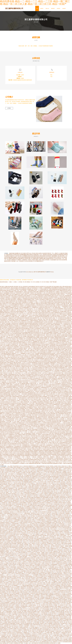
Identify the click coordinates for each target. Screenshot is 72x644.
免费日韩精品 (43, 377)
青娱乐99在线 (22, 561)
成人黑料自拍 (63, 384)
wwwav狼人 (42, 637)
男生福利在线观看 (21, 297)
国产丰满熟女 (43, 401)
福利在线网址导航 (51, 472)
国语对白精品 (67, 527)
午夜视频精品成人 (43, 424)
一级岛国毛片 (17, 352)
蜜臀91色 (60, 616)
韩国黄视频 (26, 482)
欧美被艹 (36, 591)
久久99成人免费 (36, 546)
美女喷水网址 (66, 516)
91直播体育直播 (56, 337)
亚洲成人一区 (36, 482)
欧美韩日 (41, 633)
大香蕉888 (65, 510)
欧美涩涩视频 (32, 478)
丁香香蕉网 (53, 583)
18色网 (17, 641)
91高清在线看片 (30, 322)
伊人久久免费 (16, 512)
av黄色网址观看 (26, 402)
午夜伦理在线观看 (44, 344)
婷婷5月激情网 (61, 611)
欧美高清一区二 (15, 399)
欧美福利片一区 (27, 403)
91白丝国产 (63, 626)
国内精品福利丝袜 (20, 342)
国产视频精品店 (63, 548)
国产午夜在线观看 (16, 434)
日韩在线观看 (51, 419)
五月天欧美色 (64, 607)
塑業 (49, 254)
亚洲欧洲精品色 (14, 359)
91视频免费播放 (9, 612)
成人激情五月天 (29, 354)
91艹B (12, 557)
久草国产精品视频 (45, 607)
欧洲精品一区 (51, 440)
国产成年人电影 (43, 333)
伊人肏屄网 (55, 532)
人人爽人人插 (20, 316)
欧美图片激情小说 (50, 427)
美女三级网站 (61, 418)
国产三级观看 (31, 385)
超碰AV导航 (8, 544)
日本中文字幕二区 (19, 314)
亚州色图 (18, 517)
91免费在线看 (38, 474)
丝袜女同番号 (49, 287)
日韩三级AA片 (25, 506)
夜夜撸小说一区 (52, 299)
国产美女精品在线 (63, 354)
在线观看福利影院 (47, 431)
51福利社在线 (32, 642)
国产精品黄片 (58, 316)
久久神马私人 (63, 593)
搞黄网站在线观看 (32, 435)
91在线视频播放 (29, 407)
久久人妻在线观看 (9, 516)
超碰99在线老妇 (3, 537)
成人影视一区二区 (39, 331)
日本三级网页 (57, 424)
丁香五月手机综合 (10, 479)
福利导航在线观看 (61, 411)
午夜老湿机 (8, 628)
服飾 (22, 259)
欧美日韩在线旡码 (27, 618)
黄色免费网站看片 (4, 482)
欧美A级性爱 (66, 629)
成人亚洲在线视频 (67, 365)
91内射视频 (65, 639)
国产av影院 (18, 583)
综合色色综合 (23, 525)
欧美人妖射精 (48, 555)
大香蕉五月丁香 (38, 579)
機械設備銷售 (27, 255)
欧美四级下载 (34, 439)
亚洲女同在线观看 (14, 346)
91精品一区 (13, 590)
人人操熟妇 (57, 563)
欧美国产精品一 (61, 373)
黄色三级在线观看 (11, 351)
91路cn (49, 473)
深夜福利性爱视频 (44, 317)
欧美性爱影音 (50, 493)
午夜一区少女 (43, 515)
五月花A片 (16, 482)
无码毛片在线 (64, 390)
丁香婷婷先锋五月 (19, 293)
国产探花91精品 (57, 578)
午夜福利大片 (14, 339)
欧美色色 (39, 618)
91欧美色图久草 (21, 620)
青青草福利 (22, 576)
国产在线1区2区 (56, 326)
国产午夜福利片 (64, 407)
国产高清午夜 (18, 437)
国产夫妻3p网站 (19, 469)
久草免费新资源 (15, 306)
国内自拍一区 (21, 396)
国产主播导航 (39, 314)
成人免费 (69, 603)
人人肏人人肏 (69, 536)
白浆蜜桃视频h (11, 292)
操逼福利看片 (36, 321)
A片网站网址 (21, 570)
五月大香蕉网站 (55, 503)
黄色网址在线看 (68, 420)
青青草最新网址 (9, 376)
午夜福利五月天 (47, 545)
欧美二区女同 (46, 422)
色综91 (43, 638)
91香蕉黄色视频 (43, 289)
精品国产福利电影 (15, 320)
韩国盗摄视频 (54, 565)
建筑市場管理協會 (49, 255)
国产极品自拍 (46, 318)
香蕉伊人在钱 (40, 612)
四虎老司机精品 (56, 618)
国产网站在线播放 (45, 334)
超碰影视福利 (67, 517)
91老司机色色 (47, 591)
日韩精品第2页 (16, 410)
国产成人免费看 (10, 289)
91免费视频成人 (16, 441)
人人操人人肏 (32, 535)
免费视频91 (58, 586)
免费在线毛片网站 (42, 321)
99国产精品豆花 (11, 562)
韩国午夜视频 (15, 528)
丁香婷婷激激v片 (3, 385)
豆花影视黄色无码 (62, 591)
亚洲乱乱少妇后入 (32, 607)
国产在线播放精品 (5, 405)
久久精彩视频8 (65, 435)
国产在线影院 (40, 308)
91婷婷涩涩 (42, 531)
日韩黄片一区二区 (5, 401)
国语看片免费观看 (14, 430)
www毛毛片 (9, 559)
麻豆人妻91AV (16, 476)
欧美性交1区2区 (39, 485)
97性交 (67, 490)
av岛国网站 (35, 597)
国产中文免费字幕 (27, 430)
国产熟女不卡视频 (47, 373)
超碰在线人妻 (43, 632)
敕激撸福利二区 (65, 340)
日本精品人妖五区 (15, 485)
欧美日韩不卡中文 (37, 385)
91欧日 (53, 563)
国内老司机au (58, 625)
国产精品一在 (23, 418)
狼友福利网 (68, 601)
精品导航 (52, 535)
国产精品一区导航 (27, 312)
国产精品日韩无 (32, 578)
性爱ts (3, 473)
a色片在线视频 (51, 397)
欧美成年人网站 (10, 288)
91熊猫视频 (51, 595)
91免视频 (63, 595)
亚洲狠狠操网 (48, 599)
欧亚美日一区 (20, 632)
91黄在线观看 (20, 642)
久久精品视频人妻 (9, 418)
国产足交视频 (36, 558)
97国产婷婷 (60, 552)
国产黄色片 (37, 590)
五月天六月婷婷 (56, 352)
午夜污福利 (8, 592)
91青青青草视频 (64, 403)
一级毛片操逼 (57, 440)
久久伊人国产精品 (54, 591)
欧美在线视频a (40, 428)
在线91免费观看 (16, 593)
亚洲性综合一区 (40, 396)
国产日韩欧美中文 (5, 373)
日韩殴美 (60, 600)
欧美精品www (25, 489)
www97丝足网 (46, 507)
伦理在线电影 (39, 340)
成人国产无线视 (49, 413)
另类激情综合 (15, 348)
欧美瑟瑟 (14, 565)
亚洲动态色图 (21, 528)
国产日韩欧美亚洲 (49, 417)
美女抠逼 (45, 593)
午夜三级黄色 (23, 439)
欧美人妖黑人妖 (3, 434)
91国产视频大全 (55, 524)
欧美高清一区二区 (14, 420)
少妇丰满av (63, 482)
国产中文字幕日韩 (68, 436)
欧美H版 (62, 517)
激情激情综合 (34, 635)
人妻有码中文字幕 (17, 322)
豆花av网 (68, 584)
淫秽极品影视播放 (16, 397)
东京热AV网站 (23, 520)
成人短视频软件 (30, 409)
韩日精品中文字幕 (8, 339)
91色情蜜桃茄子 (37, 595)
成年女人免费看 (30, 321)
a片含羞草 (47, 549)
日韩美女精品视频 (23, 361)
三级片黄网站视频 (31, 414)
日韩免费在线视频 (26, 300)
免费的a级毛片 (11, 377)
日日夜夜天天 (35, 365)
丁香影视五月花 (47, 309)
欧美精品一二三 (60, 308)
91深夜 (47, 622)
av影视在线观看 (34, 430)
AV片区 (31, 557)
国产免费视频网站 (21, 323)
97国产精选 (7, 494)
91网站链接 (4, 548)
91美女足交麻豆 (66, 550)
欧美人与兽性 (6, 439)
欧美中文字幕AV (67, 469)
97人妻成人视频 (30, 486)
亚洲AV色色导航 (5, 527)
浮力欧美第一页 (26, 474)
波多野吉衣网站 (53, 306)
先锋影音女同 (47, 436)
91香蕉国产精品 (62, 428)
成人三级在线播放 (56, 371)
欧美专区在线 (13, 313)
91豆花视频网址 (9, 541)
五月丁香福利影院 (16, 552)
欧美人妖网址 (21, 295)
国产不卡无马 (25, 590)
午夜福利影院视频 (18, 292)
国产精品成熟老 (47, 392)
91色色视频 (37, 566)
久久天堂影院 (30, 617)
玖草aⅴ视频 (64, 570)
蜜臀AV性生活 (17, 629)
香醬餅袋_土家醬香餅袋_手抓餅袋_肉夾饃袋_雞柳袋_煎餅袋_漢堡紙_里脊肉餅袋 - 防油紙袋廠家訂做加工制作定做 (40, 260)
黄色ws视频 (68, 541)
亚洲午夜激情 (26, 382)
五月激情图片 (14, 550)
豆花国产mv (61, 515)
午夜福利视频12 (49, 386)
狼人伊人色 (51, 629)
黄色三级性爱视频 (59, 414)
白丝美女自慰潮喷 (25, 340)
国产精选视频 (57, 538)
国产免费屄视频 (45, 440)
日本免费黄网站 (5, 317)
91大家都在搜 (16, 527)
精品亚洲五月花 (61, 313)
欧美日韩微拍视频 (11, 624)
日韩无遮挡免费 (29, 587)
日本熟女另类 (30, 540)
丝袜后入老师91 (12, 605)
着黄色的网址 (34, 411)
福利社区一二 (19, 394)
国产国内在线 (29, 365)
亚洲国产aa (36, 490)
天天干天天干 (26, 609)
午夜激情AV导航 (31, 562)
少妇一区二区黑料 (63, 310)
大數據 (53, 256)
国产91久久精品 (27, 342)
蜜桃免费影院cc (58, 325)
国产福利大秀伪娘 (30, 614)
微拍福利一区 (24, 567)
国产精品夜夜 (26, 575)
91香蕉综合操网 (25, 537)
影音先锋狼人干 (5, 597)
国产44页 (5, 521)
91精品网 (53, 580)
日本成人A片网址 (12, 477)
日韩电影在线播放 (46, 423)
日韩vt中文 (61, 533)
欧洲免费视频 (64, 306)
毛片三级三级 (46, 358)
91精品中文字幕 (52, 426)
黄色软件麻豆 (68, 352)
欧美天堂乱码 (16, 516)
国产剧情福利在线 (43, 310)
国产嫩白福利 (15, 363)
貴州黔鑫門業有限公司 (50, 259)
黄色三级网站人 (10, 385)
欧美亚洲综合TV (34, 469)
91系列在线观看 (39, 578)
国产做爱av (33, 528)
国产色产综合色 (25, 304)
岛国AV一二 (61, 469)
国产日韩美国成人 (26, 356)
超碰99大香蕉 (36, 596)
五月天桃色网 (49, 575)
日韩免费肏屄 (46, 559)
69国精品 (23, 563)
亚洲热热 (46, 494)
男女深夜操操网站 (8, 396)
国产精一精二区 (40, 318)
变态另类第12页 (38, 570)
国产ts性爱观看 (41, 597)
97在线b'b (35, 511)
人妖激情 (23, 529)
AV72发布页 (31, 542)
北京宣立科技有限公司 (29, 261)
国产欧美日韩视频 (8, 432)
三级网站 (9, 503)
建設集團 (59, 255)
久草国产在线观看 (50, 632)
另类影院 (2, 578)
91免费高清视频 (36, 348)
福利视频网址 (22, 508)
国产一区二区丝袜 (26, 331)
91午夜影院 (7, 555)
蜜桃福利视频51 (40, 358)
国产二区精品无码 (47, 396)
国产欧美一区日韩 (28, 428)
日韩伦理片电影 (14, 393)
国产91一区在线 (5, 386)
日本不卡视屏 (4, 584)
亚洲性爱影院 (63, 483)
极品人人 (54, 481)
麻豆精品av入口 (53, 358)
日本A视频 (18, 565)
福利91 (16, 496)
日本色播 (67, 519)
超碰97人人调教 (54, 638)
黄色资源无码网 (11, 431)
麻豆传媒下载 (31, 413)
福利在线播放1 (38, 468)
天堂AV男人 (48, 548)
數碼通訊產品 (37, 256)
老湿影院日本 (14, 472)
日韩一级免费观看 (5, 587)
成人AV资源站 (18, 563)
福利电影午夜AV (9, 417)
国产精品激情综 (19, 426)
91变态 (39, 511)
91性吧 (31, 625)
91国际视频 (13, 525)
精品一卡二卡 (34, 428)
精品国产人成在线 (56, 354)
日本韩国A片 (32, 481)
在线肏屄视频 (47, 621)
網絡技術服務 (42, 256)
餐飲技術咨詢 (31, 256)
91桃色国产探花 (50, 482)
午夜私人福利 (4, 476)
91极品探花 (29, 495)
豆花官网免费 (19, 613)
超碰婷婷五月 (11, 326)
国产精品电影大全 (14, 494)
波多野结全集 (7, 342)
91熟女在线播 (19, 592)
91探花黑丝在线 (56, 624)
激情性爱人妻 (28, 477)
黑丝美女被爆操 (3, 596)
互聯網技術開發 (35, 259)
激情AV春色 (5, 540)
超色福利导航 (8, 369)
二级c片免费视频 (33, 402)
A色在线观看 (5, 490)
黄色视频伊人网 (25, 611)
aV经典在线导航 (66, 635)
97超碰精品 (50, 494)
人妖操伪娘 (20, 489)
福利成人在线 (27, 500)
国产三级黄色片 (29, 348)
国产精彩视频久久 (47, 612)
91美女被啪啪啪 (14, 586)
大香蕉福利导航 (18, 608)
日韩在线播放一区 (51, 322)
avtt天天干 (20, 514)
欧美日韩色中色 (18, 531)
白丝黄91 (35, 472)
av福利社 (16, 549)
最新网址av (46, 489)
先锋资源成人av (6, 580)
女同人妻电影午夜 (18, 440)
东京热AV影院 (12, 641)
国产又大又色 (68, 542)
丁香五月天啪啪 (4, 292)
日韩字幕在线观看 (36, 515)
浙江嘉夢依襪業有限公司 (14, 8)
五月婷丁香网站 (16, 422)
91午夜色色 (13, 486)
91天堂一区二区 (5, 389)
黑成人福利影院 (54, 367)
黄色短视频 (31, 498)
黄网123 (42, 569)
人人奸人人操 (36, 432)
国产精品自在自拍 (68, 418)
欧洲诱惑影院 (12, 558)
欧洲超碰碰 (10, 489)
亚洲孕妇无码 (11, 302)
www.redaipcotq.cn (30, 272)
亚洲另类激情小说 (47, 608)
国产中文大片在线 (33, 296)
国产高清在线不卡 (9, 360)
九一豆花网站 (60, 491)
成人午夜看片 (16, 361)
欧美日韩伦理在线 (43, 361)
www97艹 (13, 507)
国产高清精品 (66, 358)
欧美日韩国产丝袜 (37, 398)
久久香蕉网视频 (43, 587)
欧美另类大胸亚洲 (62, 386)
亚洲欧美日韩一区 (47, 339)
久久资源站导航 (58, 632)
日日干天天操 (5, 379)
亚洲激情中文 (51, 340)
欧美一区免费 (68, 368)
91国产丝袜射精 (44, 614)
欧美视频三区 (13, 355)
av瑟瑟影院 (45, 532)
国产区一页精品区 (37, 479)
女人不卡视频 (20, 402)
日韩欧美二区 (25, 414)
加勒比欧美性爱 (59, 300)
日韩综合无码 (12, 293)
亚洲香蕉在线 (5, 431)
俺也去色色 (8, 607)
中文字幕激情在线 (63, 381)
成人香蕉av (29, 567)
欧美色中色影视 (30, 558)
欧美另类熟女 (53, 305)
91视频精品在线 (61, 356)
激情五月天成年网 (66, 537)
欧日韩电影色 (49, 361)
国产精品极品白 (4, 409)
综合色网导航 (31, 490)
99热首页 (16, 591)
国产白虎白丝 (50, 536)
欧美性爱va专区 (68, 575)
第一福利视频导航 (54, 519)
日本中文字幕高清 (27, 389)
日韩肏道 (11, 527)
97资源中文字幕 (17, 424)
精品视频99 (31, 479)
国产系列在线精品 (4, 443)
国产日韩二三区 (45, 340)
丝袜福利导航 (32, 440)
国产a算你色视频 (55, 496)
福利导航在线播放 (45, 437)
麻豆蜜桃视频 (33, 363)
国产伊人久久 (3, 632)
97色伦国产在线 (31, 443)
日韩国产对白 (49, 496)
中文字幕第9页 (37, 401)
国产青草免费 (41, 410)
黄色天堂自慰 (51, 435)
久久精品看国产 (11, 531)
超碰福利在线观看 (62, 376)
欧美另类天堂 (57, 427)
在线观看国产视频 (22, 348)
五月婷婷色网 (35, 561)
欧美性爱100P (69, 595)
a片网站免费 (35, 525)
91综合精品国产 (46, 331)
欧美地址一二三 (60, 423)
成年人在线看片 (57, 397)
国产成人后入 (58, 549)
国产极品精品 (66, 414)
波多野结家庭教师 (49, 291)
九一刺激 (45, 582)
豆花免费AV (20, 472)
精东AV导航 (47, 528)
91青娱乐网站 (55, 490)
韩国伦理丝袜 (32, 468)
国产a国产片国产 (48, 411)
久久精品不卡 (3, 316)
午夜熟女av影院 (36, 633)
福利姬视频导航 (68, 296)
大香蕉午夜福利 (22, 527)
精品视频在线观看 (29, 586)
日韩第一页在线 (50, 329)
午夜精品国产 (24, 533)
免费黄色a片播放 (29, 384)
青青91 (30, 592)
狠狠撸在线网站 (43, 575)
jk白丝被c (17, 511)
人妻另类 (16, 561)
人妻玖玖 (14, 469)
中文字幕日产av (68, 637)
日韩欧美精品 (9, 363)
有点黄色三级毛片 (27, 369)
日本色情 (5, 491)
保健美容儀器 (12, 254)
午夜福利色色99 (62, 496)
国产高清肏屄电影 (28, 573)
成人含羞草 (4, 571)
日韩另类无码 (54, 420)
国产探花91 (42, 506)
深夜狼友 (61, 628)
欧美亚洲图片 (9, 367)
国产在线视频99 (7, 346)
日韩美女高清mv (4, 318)
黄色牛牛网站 (46, 292)
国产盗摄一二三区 (38, 537)
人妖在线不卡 (28, 410)
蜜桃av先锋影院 (28, 612)
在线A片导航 (69, 626)
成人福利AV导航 (23, 495)
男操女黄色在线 (14, 358)
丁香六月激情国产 (35, 367)
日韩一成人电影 (27, 363)
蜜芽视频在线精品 (9, 470)
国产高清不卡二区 (61, 441)
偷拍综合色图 (15, 546)
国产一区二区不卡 (63, 417)
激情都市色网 (43, 291)
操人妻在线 (53, 470)
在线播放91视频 (57, 587)
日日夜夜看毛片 (49, 590)
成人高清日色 (35, 588)
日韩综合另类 (66, 309)
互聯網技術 (10, 259)
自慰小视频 (23, 604)
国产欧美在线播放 (39, 343)
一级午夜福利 (33, 347)
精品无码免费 (47, 367)
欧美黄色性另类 (47, 313)
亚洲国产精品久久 (39, 562)
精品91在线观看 (22, 637)
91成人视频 (4, 559)
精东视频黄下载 (15, 541)
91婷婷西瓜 (10, 582)
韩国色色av (55, 642)
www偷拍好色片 (57, 593)
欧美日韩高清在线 (65, 322)
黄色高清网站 (39, 405)
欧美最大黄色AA (12, 504)
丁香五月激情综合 (55, 399)
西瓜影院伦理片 (67, 330)
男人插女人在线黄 (58, 443)
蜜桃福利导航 (16, 500)
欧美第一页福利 (55, 415)
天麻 (43, 254)
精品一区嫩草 (3, 407)
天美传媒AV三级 (19, 624)
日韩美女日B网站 (8, 397)
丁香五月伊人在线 (53, 382)
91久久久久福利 (27, 313)
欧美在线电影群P (29, 597)
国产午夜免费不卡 (48, 478)
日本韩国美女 (11, 439)
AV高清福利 (56, 498)
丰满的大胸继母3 (58, 607)
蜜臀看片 (17, 618)
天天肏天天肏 (42, 549)
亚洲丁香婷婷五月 (45, 385)
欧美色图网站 (34, 612)
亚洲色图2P (4, 633)
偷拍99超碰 (60, 592)
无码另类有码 (40, 369)
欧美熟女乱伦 (39, 334)
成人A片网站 (61, 544)
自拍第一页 (11, 478)
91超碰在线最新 (63, 618)
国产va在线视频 (16, 367)
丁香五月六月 (5, 371)
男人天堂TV (21, 493)
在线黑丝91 (42, 624)
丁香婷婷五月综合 (60, 363)
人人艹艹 (31, 575)
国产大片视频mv (63, 326)
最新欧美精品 (31, 375)
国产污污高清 (26, 423)
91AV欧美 (10, 565)
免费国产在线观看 (4, 375)
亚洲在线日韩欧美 (63, 413)
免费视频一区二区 (57, 401)
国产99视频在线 (30, 327)
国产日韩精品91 (14, 402)
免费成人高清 (17, 377)
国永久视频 (63, 587)
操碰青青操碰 (35, 323)
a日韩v (28, 616)
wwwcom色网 (19, 523)
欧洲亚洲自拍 (49, 354)
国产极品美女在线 (42, 376)
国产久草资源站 (8, 347)
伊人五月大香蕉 (41, 635)
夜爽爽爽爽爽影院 (11, 437)
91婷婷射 (23, 555)
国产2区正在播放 (63, 351)
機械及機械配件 (14, 257)
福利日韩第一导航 (36, 417)
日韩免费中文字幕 (55, 375)
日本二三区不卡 (45, 481)
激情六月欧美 (50, 317)
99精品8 (41, 546)
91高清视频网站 (64, 486)
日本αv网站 (8, 532)
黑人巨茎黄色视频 (15, 381)
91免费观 (37, 535)
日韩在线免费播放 (62, 339)
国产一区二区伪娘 (60, 382)
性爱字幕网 (28, 559)
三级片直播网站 (27, 507)
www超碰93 (50, 508)
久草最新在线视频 (68, 360)
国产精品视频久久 (14, 519)
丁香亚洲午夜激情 (15, 635)
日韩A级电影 (46, 603)
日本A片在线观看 (39, 507)
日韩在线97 (13, 617)
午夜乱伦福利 (42, 327)
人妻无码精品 (8, 299)
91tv (70, 515)
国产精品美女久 (54, 320)
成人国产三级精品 (41, 312)
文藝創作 (25, 254)
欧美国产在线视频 (9, 361)
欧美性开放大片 (58, 372)
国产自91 (28, 601)
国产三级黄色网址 (49, 418)
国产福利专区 (37, 287)
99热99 (50, 542)
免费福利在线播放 (23, 301)
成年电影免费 (10, 287)
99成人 (32, 601)
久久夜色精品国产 (62, 333)
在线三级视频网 (45, 364)
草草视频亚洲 (3, 628)
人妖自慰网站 (62, 525)
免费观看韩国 (30, 394)
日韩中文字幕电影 (20, 634)
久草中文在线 (29, 352)
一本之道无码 (31, 382)
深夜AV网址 (59, 558)
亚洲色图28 (51, 607)
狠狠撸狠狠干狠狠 (43, 359)
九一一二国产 (6, 575)
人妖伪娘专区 (31, 599)
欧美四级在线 (28, 305)
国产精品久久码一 (10, 483)
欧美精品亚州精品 (33, 299)
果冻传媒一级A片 (61, 523)
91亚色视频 (14, 599)
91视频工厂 (2, 486)
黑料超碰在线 (9, 354)
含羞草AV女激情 (49, 525)
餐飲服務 (49, 256)
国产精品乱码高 (49, 406)
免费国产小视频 (48, 439)
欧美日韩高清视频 (33, 295)
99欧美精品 (8, 529)
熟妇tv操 (32, 624)
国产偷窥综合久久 (22, 305)
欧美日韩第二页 (61, 323)
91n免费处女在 (41, 495)
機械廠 (55, 256)
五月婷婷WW (69, 504)
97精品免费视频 (7, 325)
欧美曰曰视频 (31, 590)
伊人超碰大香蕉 (63, 584)
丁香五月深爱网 (43, 326)
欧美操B (69, 576)
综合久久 (22, 466)
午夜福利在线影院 (40, 529)
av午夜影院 (2, 510)
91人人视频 (36, 466)
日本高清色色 (38, 499)
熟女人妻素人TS (62, 490)
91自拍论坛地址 (61, 296)
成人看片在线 (17, 443)
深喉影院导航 (15, 388)
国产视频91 (43, 622)
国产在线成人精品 (42, 342)
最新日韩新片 (26, 316)
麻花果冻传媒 (68, 287)
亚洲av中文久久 (3, 289)
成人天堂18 (61, 495)
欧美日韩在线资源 (65, 410)
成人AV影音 (65, 506)
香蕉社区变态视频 (14, 338)
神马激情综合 (16, 515)
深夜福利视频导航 (66, 300)
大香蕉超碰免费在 (15, 524)
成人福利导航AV (8, 524)
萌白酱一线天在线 (12, 398)
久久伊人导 (38, 521)
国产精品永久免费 (36, 320)
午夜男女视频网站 (39, 419)
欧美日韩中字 (53, 586)
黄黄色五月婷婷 (11, 371)
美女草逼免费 (65, 588)
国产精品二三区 (36, 291)
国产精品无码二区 (67, 361)
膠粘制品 (31, 255)
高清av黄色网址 (66, 396)
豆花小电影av (9, 632)
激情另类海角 (34, 563)
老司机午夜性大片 (30, 571)
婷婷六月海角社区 (64, 582)
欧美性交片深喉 (53, 557)
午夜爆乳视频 (31, 351)
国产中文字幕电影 (11, 356)
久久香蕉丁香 (25, 532)
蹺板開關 (17, 254)
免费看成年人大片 (15, 354)
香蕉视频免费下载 (48, 611)
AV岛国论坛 (43, 639)
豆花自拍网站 (58, 583)
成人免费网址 (65, 367)
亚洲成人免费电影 (25, 566)
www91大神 (12, 473)
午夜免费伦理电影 (11, 327)
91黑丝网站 (44, 536)
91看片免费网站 (55, 478)
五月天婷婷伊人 (41, 420)
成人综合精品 (26, 426)
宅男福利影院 (57, 321)
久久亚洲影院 (13, 423)
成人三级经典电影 (15, 407)
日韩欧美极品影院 (33, 325)
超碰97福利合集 (38, 638)
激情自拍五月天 (3, 406)
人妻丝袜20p (33, 514)
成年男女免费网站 (8, 415)
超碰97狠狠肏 (36, 609)
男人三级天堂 (65, 388)
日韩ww (63, 571)
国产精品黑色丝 (67, 431)
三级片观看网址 (30, 301)
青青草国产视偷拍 (5, 352)
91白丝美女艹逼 (46, 389)
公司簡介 (9, 108)
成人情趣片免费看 (55, 376)
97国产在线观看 (51, 338)
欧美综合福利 (53, 293)
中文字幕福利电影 (25, 419)
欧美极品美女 (4, 350)
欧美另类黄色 (25, 394)
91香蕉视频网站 (12, 314)
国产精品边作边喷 (60, 426)
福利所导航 (48, 558)
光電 (22, 254)
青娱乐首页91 (3, 500)
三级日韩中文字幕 (44, 605)
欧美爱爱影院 (38, 329)
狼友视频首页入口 (34, 494)
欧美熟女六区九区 (4, 437)
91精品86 (18, 567)
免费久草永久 (25, 368)
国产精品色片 (69, 406)
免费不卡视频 (42, 348)
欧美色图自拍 (16, 288)
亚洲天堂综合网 (38, 536)
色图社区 (27, 529)
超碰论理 (15, 604)
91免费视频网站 (47, 500)
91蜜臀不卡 (59, 557)
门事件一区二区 (9, 337)
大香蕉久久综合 (48, 637)
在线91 (37, 496)
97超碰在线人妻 (20, 544)
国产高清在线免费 (45, 363)
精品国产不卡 (67, 411)
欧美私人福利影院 (60, 365)
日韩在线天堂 (24, 322)
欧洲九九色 (6, 574)
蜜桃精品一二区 (6, 558)
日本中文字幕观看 (6, 414)
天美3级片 (55, 493)
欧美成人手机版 (19, 535)
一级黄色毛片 (11, 440)
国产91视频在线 (22, 367)
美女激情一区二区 (12, 373)
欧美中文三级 (55, 441)
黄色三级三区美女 (18, 308)
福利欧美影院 (64, 389)
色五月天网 (21, 482)
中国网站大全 (6, 398)
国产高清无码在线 (48, 348)
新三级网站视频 (59, 379)
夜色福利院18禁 (64, 377)
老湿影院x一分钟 (9, 552)
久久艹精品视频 (34, 389)
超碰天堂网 (55, 616)
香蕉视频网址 (65, 600)
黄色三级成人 (45, 369)
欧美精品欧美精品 (50, 424)
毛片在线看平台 (21, 306)
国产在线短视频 (7, 323)
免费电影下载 (66, 331)
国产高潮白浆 (30, 441)
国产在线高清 (3, 441)
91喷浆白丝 (17, 571)
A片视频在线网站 (10, 335)
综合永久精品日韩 (34, 399)
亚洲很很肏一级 (37, 487)
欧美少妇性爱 (9, 434)
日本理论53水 (43, 558)
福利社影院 (25, 613)
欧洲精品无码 (45, 393)
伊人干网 (15, 489)
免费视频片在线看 (26, 405)
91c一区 (58, 529)
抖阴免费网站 (10, 596)
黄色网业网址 (26, 642)
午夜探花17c (25, 542)
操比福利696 (57, 474)
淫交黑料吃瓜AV (21, 428)
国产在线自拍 (68, 320)
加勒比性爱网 (6, 310)
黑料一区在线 (10, 322)
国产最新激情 (53, 379)
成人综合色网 (35, 420)
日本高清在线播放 (41, 430)
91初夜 (44, 583)
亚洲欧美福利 (23, 376)
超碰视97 (31, 482)
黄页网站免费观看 (19, 312)
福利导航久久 (18, 580)
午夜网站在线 (3, 297)
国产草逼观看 (36, 617)
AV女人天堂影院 (28, 584)
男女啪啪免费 (34, 369)
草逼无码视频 (37, 523)
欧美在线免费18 (35, 489)
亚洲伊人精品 (53, 410)
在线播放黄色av (17, 385)
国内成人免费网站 (45, 382)
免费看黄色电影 (58, 570)
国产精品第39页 (42, 476)
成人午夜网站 (9, 321)
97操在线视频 (23, 587)
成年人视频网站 (4, 377)
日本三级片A (8, 586)
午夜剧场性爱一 (20, 573)
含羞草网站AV (36, 531)
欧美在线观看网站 (60, 309)
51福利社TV (42, 596)
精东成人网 (25, 512)
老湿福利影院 (28, 637)
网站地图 (55, 282)
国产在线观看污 (53, 330)
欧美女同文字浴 (60, 431)
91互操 (21, 621)
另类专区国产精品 (34, 436)
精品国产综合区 (67, 363)
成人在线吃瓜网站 (60, 330)
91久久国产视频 (53, 308)
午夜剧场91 (17, 502)
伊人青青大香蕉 (12, 583)
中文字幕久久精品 (67, 605)
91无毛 (33, 584)
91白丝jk (41, 608)
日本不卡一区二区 (49, 384)
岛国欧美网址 (29, 310)
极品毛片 (70, 498)
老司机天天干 (11, 611)
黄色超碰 (47, 609)
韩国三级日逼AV (66, 612)
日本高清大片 (40, 389)
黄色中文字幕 (3, 544)
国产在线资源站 (12, 401)
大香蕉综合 (32, 626)
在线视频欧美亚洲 (9, 427)
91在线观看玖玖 (36, 587)
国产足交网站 (10, 468)
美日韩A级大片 (31, 523)
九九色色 (59, 559)
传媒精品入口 (20, 299)
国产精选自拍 (63, 369)
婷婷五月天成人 (9, 500)
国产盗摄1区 (69, 591)
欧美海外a (57, 603)
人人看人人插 (23, 434)
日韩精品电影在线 (63, 371)
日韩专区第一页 (49, 476)
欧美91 (20, 549)
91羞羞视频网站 (6, 293)
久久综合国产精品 (45, 502)
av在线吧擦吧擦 (37, 322)
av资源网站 (6, 620)
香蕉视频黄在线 (54, 527)
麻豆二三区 (10, 540)
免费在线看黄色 (25, 334)
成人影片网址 (36, 406)
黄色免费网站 (52, 487)
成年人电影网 (53, 300)
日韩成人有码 (13, 542)
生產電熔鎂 (55, 255)
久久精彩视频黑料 (29, 418)
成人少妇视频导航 (33, 308)
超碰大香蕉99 (25, 483)
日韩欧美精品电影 (59, 346)
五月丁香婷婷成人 (37, 604)
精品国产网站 (6, 326)
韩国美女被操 (56, 525)
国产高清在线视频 (36, 359)
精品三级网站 (29, 555)
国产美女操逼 (39, 363)
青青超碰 (49, 477)
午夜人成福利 (22, 641)
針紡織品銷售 (51, 257)
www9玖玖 (60, 528)
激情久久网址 (65, 343)
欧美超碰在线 (19, 532)
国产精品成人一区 (65, 437)
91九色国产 (59, 511)
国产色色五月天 (19, 590)
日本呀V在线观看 (52, 554)
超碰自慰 (30, 549)
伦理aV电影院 (7, 542)
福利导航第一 (60, 574)
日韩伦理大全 (28, 436)
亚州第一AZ (59, 604)
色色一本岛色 (42, 533)
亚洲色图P (30, 580)
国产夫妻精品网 (32, 304)
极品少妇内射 (39, 325)
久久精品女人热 (12, 389)
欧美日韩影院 (67, 479)
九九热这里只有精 (23, 605)
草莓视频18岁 (4, 503)
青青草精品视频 (24, 329)
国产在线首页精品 (23, 365)
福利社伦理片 (13, 426)
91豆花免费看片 (37, 540)
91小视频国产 (64, 472)
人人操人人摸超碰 (48, 569)
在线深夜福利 (45, 419)
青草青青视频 (22, 288)
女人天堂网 (67, 561)
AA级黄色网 (14, 592)
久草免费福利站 (6, 512)
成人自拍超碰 (41, 591)
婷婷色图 (4, 630)
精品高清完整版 (49, 415)
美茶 (46, 256)
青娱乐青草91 (54, 517)
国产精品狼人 (43, 413)
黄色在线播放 (61, 375)
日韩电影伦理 (6, 312)
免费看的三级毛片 (55, 533)
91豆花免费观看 (28, 510)
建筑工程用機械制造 (24, 256)
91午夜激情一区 (41, 288)
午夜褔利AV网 (62, 599)
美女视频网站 (3, 592)
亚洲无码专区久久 (28, 381)
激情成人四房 (47, 379)
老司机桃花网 (28, 508)
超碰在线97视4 (32, 502)
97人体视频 (39, 567)
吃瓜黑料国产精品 (48, 327)
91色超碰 (67, 578)
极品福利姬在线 (40, 305)
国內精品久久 (55, 613)
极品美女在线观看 (22, 519)
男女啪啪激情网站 (61, 368)
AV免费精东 (38, 502)
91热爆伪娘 (29, 603)
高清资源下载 (28, 439)
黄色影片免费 (23, 601)
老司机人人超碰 (62, 573)
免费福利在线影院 (54, 297)
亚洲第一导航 (52, 633)
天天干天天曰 (66, 638)
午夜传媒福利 (67, 533)
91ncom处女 (8, 614)
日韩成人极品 (52, 402)
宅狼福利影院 (44, 355)
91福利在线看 (60, 507)
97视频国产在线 (30, 531)
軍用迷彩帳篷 (33, 257)
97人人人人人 (44, 511)
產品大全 (47, 8)
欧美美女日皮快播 (9, 604)
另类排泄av (19, 616)
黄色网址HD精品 (40, 356)
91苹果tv (33, 520)
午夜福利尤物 (5, 508)
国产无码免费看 (52, 437)
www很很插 (5, 608)
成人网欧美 (48, 515)
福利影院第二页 (54, 520)
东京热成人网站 (5, 504)
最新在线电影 (19, 304)
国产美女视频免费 (22, 384)
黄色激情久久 (69, 520)
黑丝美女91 (40, 600)
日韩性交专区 (56, 630)
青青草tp (66, 574)
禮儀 (44, 255)
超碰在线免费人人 (16, 559)
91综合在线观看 (35, 608)
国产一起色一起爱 (29, 350)
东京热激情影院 (8, 510)
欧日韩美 (22, 470)
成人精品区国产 (32, 355)
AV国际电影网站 (36, 569)
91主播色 (13, 609)
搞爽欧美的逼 (62, 291)
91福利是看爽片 (26, 469)
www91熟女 (26, 578)
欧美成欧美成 (13, 403)
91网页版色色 (25, 479)
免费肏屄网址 (8, 313)
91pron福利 (28, 574)
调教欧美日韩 (58, 389)
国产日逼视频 (4, 565)
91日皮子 (64, 604)
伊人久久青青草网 (56, 596)
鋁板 (34, 254)
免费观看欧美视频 (7, 394)
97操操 (38, 554)
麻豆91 (61, 502)
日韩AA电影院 (38, 481)
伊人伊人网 (8, 507)
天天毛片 (44, 468)
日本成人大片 (28, 516)
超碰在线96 (58, 633)
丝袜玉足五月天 (11, 511)
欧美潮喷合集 (55, 361)
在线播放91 (67, 549)
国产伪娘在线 (13, 634)
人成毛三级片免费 (46, 293)
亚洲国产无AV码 (38, 512)
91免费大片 (26, 544)
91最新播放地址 (35, 503)
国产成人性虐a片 (37, 542)
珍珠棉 (37, 254)
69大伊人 (4, 601)
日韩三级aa (56, 620)
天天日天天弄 (16, 597)
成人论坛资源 (12, 487)
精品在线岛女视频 (36, 506)
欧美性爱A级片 (53, 643)
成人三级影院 (38, 435)
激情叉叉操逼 (68, 289)
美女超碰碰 (24, 558)
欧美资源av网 (4, 549)
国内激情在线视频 (38, 364)
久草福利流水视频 (45, 542)
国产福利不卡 (9, 637)
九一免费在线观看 (26, 514)
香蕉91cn (7, 535)
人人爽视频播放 (22, 354)
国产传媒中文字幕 (18, 611)
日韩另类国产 (16, 287)
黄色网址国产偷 (8, 625)
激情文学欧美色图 (34, 313)
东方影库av (40, 477)
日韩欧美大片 (62, 620)
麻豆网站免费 (68, 356)
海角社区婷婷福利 (45, 487)
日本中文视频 (35, 580)
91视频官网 (2, 576)
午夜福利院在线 (42, 496)
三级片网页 (52, 546)
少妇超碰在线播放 (33, 554)
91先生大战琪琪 (9, 570)
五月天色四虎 (40, 306)
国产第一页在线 (18, 344)
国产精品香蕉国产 (11, 419)
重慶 (56, 254)
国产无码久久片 (39, 423)
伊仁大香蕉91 (21, 494)
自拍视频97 (59, 489)
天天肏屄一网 (42, 571)
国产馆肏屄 (58, 553)
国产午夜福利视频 (15, 347)
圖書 (65, 257)
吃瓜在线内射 (54, 398)
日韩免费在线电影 (59, 305)
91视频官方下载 (59, 292)
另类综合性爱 (54, 514)
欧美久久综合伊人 (19, 562)
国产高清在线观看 (58, 340)
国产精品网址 (10, 379)
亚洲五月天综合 (56, 291)
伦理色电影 (25, 523)
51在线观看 (33, 574)
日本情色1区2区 (48, 563)
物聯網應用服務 (27, 257)
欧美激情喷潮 (26, 393)
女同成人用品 (39, 330)
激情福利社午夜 (47, 297)
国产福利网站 (42, 441)
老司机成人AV (60, 545)
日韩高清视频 (68, 424)
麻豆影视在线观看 (17, 413)
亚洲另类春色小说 (22, 639)
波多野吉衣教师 (44, 302)
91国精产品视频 (41, 555)
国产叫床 (8, 630)
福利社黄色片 (15, 411)
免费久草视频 (10, 410)
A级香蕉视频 (18, 504)
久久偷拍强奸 (29, 317)
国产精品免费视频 (5, 440)
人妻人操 (65, 622)
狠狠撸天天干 (36, 557)
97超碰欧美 (20, 630)
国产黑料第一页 (22, 643)
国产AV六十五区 (37, 377)
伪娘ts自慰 (14, 573)
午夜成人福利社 (56, 536)
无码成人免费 (49, 432)
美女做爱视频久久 (7, 603)
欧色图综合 (11, 629)
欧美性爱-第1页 (43, 287)
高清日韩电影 (66, 393)
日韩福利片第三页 (6, 304)
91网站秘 (24, 616)
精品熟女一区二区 (36, 605)
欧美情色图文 (27, 593)
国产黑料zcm (48, 565)
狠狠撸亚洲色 (33, 331)
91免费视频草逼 (9, 348)
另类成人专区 (56, 629)
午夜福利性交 (43, 573)
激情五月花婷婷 (16, 584)
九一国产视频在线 (43, 613)
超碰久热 (12, 529)
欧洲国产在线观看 (55, 439)
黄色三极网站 (47, 312)
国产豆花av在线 (38, 583)
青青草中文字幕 (18, 356)
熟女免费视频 (32, 474)
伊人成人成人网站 (50, 474)
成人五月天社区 (55, 637)
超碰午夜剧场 (63, 596)
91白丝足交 (43, 565)
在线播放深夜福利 (42, 432)
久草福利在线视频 (45, 435)
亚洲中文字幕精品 (21, 330)
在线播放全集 (44, 409)
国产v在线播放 (11, 409)
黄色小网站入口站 (15, 621)
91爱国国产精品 (19, 486)
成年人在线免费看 (36, 354)
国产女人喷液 (42, 379)
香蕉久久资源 (68, 624)
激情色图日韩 (41, 510)
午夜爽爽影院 (24, 326)
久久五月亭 (48, 580)
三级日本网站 (3, 337)
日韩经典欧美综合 (10, 329)
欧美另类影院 (4, 485)
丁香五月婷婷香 (34, 415)
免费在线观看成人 (41, 403)
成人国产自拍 (54, 431)
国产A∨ (32, 622)
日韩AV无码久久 (15, 396)
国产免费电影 (16, 289)
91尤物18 (30, 629)
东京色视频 (7, 496)
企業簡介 (42, 8)
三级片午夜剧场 (25, 599)
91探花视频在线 (19, 423)
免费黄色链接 (50, 550)
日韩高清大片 (22, 309)
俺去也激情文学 (25, 595)
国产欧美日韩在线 (17, 360)
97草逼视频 (26, 545)
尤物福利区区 (13, 394)
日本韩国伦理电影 (68, 288)
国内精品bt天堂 (56, 310)
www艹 (2, 521)
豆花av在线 (50, 634)
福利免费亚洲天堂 (53, 507)
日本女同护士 (24, 310)
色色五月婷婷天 (50, 587)
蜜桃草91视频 (59, 588)
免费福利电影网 (43, 354)
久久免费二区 (53, 588)
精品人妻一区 (22, 476)
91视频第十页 (15, 639)
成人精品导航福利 (55, 599)
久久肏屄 (27, 620)
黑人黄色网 (51, 584)
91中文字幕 (43, 616)
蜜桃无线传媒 (33, 500)
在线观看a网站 (31, 487)
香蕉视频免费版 (37, 413)
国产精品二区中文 (49, 430)
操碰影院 (13, 603)
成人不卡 (30, 633)
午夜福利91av (36, 601)
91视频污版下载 (38, 304)
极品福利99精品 (62, 359)
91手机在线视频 (10, 499)
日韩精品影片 (13, 523)
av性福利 (55, 466)
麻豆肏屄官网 (53, 347)
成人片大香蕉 (47, 510)
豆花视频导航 (34, 477)
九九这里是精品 (62, 519)
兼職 (20, 259)
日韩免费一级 (34, 434)
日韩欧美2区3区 (62, 439)
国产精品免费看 (26, 293)
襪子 (35, 272)
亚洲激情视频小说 (19, 507)
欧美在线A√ (5, 536)
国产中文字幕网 (44, 372)
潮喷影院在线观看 (28, 323)
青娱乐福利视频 (56, 508)
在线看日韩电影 (52, 385)
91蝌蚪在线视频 (14, 330)
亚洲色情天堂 (44, 329)
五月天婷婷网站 (64, 316)
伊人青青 (37, 613)
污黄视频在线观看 (58, 338)
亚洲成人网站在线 (49, 597)
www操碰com (42, 535)
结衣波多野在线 (65, 292)
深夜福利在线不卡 (33, 393)
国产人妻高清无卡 (24, 371)
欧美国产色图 (60, 398)
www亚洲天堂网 (8, 472)
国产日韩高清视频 (55, 339)
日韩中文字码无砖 (49, 342)
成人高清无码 (5, 334)
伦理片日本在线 (59, 344)
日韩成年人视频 (64, 350)
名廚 (20, 254)
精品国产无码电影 (7, 392)
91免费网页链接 (26, 630)
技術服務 (11, 256)
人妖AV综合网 (54, 608)
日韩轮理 (61, 605)
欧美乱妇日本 (47, 410)
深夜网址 (17, 605)
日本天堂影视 (52, 389)
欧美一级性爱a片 (32, 544)
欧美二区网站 (54, 411)
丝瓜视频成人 (10, 436)
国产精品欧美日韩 (5, 498)
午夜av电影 (21, 498)
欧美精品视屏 (65, 355)
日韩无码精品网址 (11, 618)
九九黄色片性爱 (28, 635)
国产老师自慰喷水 (37, 427)
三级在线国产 (26, 626)
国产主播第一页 (18, 340)
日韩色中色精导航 (59, 468)
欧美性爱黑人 (30, 335)
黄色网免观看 (17, 529)
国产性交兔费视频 (53, 405)
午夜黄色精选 (66, 532)
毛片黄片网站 (5, 410)
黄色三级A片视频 (67, 398)
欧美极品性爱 (28, 476)
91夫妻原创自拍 (14, 323)
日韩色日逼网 (42, 548)
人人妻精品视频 (30, 291)
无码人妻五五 (10, 491)
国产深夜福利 (56, 609)
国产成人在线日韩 (28, 515)
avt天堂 (13, 601)
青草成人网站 (47, 529)
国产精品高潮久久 (21, 550)
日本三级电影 (27, 330)
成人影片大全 (5, 344)
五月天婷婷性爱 (47, 305)
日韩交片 (60, 466)
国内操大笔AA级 (16, 301)
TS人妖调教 (54, 635)
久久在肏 (52, 538)
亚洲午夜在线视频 (61, 432)
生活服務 (61, 254)
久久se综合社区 (43, 628)
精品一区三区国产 (57, 394)
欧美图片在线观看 (39, 316)
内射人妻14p (41, 588)
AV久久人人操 (28, 524)
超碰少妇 (23, 477)
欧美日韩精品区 (16, 418)
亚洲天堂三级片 (31, 360)
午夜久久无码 (25, 541)
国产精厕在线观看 (60, 358)
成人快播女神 (4, 618)
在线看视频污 (23, 559)
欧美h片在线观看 (37, 380)
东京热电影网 (3, 418)
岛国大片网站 (62, 287)
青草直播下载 (64, 304)
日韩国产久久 (13, 474)
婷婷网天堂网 (66, 621)
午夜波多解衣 (28, 641)
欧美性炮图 (14, 544)
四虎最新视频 (14, 297)
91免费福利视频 (58, 322)
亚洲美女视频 (26, 296)
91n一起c (57, 537)
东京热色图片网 (49, 616)
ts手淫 (17, 498)
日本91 (61, 537)
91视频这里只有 (11, 318)
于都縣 (7, 255)
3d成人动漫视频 (25, 351)
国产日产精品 (45, 325)
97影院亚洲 (11, 600)
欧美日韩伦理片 (24, 335)
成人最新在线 (49, 628)
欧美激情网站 (6, 495)
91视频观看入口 (63, 535)
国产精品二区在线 (53, 360)
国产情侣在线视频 (54, 368)
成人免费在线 (60, 567)
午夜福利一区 (8, 359)
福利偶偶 (70, 565)
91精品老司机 (28, 579)
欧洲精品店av (50, 544)
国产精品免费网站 (33, 356)
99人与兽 (33, 496)
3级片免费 (30, 472)
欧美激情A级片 (62, 524)
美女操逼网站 (16, 596)
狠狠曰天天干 (40, 472)
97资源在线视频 (64, 474)
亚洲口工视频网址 (7, 609)
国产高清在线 (57, 485)
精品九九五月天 (63, 321)
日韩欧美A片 (11, 521)
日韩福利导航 (32, 499)
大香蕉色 (27, 502)
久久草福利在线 (59, 621)
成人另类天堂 (56, 499)
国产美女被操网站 (65, 579)
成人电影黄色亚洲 (40, 516)
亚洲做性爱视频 (22, 407)
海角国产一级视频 (64, 546)
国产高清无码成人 (11, 372)
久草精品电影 (22, 524)
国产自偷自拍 (56, 494)
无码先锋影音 (37, 486)
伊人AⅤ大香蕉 (18, 558)
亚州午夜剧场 (31, 483)
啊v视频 (32, 591)
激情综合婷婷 (8, 380)
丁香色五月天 (22, 347)
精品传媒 (31, 609)
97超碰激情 (9, 537)
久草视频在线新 (40, 309)
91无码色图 (36, 527)
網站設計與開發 (57, 257)
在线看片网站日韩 (17, 364)
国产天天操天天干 (44, 625)
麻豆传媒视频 (11, 591)
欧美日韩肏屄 (8, 426)
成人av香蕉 (10, 466)
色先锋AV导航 (20, 538)
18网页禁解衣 (16, 540)
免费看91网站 (56, 628)
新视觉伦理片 (45, 314)
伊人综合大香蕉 (50, 483)
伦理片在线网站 (37, 443)
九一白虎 (65, 576)
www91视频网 (62, 634)
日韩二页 (55, 491)
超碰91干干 (38, 493)
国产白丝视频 (62, 335)
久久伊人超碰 (17, 553)
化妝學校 (40, 254)
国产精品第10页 (46, 306)
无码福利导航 (56, 622)
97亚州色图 (19, 599)
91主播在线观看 (13, 567)
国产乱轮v (45, 485)
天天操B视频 (3, 642)
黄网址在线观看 (57, 482)
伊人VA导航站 (58, 566)
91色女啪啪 (23, 473)
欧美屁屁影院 (48, 375)
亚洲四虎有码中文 (15, 579)
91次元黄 (49, 613)
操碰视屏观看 (68, 434)
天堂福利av (63, 542)
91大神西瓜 (33, 507)
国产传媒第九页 (50, 620)
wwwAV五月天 (46, 600)
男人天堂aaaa (12, 574)
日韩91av (58, 548)
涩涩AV (54, 506)
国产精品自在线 (63, 427)
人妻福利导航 (41, 339)
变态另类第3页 (14, 325)
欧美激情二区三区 (38, 437)
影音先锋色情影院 (42, 561)
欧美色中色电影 (48, 506)
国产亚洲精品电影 (52, 344)
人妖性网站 (18, 473)
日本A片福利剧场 (4, 545)
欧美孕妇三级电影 (12, 343)
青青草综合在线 (50, 337)
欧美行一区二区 (62, 415)
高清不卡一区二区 (38, 382)
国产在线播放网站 (49, 351)
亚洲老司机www (63, 477)
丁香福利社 (6, 502)
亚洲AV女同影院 (35, 476)
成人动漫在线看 (54, 323)
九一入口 (37, 626)
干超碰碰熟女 (62, 352)
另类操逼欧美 (20, 296)
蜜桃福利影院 (65, 443)
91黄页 (59, 517)
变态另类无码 (6, 561)
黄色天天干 (53, 548)
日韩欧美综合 (64, 372)
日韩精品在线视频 (17, 427)
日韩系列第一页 (60, 334)
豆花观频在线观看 (44, 554)
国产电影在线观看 (67, 293)
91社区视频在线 (50, 377)
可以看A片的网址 (18, 302)
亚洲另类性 (63, 586)
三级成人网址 (41, 611)
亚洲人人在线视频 (10, 406)
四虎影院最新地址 (48, 516)
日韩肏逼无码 (17, 638)
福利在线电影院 (69, 440)
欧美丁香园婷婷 (49, 541)
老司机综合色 (14, 514)
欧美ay (30, 489)
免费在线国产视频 (52, 301)
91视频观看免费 (52, 363)
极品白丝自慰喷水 (67, 423)
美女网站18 (50, 532)
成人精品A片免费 (39, 347)
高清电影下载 (22, 350)
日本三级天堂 (48, 376)
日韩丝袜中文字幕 (19, 389)
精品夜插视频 (16, 436)
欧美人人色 (50, 592)
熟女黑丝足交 (21, 582)
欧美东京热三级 (28, 346)
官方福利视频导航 (31, 397)
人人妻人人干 (50, 582)
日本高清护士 (68, 415)
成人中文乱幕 (53, 309)
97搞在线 (21, 575)
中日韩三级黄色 (56, 634)
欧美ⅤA (21, 512)
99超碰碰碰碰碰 (61, 614)
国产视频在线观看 (20, 392)
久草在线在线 (69, 384)
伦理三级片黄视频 (7, 330)
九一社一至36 (29, 608)
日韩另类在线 (9, 399)
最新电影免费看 (68, 441)
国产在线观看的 (28, 306)
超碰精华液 (39, 550)
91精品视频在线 (50, 407)
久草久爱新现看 (42, 642)
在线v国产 (62, 499)
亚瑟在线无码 (40, 434)
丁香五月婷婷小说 (66, 379)
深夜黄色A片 (6, 629)
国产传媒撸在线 (13, 304)
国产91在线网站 (59, 554)
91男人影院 (22, 502)
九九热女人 (68, 634)
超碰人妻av (22, 612)
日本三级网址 (11, 310)
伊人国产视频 (28, 415)
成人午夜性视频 (56, 413)
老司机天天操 (69, 417)
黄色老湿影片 (63, 485)
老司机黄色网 (41, 621)
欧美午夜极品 (50, 359)
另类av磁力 (25, 472)
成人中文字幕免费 (30, 380)
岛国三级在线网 (52, 625)
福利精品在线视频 (68, 335)
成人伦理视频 (64, 392)
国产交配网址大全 (35, 390)
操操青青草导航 (47, 470)
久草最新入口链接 (15, 380)
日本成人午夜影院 (19, 372)
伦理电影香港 (36, 424)
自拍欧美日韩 (24, 327)
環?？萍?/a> (52, 254)
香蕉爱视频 (32, 570)
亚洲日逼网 (51, 498)
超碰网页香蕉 (30, 333)
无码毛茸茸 (41, 626)
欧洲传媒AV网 (48, 533)
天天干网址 (67, 613)
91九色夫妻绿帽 (32, 529)
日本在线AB (2, 566)
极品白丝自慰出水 (31, 329)
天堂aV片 (26, 546)
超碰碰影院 (26, 481)
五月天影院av (26, 538)
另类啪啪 (14, 537)
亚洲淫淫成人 (44, 544)
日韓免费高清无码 (42, 323)
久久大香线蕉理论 (54, 312)
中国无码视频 (62, 348)
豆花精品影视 (4, 624)
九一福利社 (48, 535)
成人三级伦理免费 (36, 317)
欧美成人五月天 (11, 443)
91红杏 (55, 550)
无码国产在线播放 (53, 334)
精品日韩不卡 (46, 557)
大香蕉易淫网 (21, 546)
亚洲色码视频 (13, 331)
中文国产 (57, 580)
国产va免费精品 (55, 327)
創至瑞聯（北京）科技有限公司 (18, 261)
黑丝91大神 (62, 494)
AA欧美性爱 (21, 491)
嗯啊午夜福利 (63, 314)
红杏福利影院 (28, 411)
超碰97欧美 (15, 570)
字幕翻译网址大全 (5, 382)
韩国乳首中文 (42, 519)
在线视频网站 (29, 289)
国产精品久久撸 (57, 579)
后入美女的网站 (28, 588)
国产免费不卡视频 (34, 403)
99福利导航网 (52, 603)
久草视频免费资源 (44, 388)
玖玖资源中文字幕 (63, 630)
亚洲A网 (61, 498)
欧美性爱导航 (48, 527)
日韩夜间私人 (11, 352)
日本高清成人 (58, 437)
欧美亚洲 (2, 524)
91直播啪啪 (9, 573)
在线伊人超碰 (42, 490)
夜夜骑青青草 (21, 430)
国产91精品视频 (16, 350)
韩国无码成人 (26, 628)
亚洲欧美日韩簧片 (36, 573)
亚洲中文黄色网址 (17, 468)
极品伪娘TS (50, 512)
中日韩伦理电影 (30, 424)
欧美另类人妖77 (29, 511)
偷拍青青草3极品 (44, 595)
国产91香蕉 (2, 541)
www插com (21, 515)
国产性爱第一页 (43, 620)
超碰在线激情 (9, 546)
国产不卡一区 (46, 343)
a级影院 (55, 489)
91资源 (21, 499)
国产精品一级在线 (47, 399)
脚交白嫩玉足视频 (57, 329)
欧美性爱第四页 (36, 333)
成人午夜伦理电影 (50, 321)
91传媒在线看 (14, 614)
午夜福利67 (29, 503)
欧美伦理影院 (45, 304)
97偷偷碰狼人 (68, 514)
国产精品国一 (26, 372)
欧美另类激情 (29, 326)
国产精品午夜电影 (57, 317)
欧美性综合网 (8, 430)
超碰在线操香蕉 (36, 549)
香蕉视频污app (4, 489)
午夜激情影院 (19, 405)
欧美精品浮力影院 (62, 641)
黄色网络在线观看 (49, 403)
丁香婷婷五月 (32, 293)
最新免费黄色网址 (13, 428)
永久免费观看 (22, 417)
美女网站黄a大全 (33, 405)
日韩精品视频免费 (7, 355)
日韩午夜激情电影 (58, 435)
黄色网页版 (14, 548)
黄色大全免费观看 (49, 624)
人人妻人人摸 (14, 620)
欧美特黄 (53, 473)
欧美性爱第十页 (26, 325)
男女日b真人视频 (55, 335)
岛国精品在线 (52, 343)
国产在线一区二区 (7, 305)
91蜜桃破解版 (19, 474)
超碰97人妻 (45, 504)
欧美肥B (49, 641)
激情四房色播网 (46, 316)
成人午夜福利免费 (57, 403)
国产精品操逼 (4, 531)
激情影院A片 (34, 618)
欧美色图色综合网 (67, 642)
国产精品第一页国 (36, 407)
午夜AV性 (17, 601)
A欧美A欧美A (23, 552)
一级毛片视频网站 (57, 430)
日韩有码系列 (18, 574)
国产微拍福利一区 (24, 629)
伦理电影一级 (31, 427)
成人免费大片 (37, 351)
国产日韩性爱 (20, 325)
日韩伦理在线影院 (12, 382)
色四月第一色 (26, 632)
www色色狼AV (14, 630)
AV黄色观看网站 (40, 402)
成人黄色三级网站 (67, 334)
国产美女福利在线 (16, 333)
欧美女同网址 (17, 409)
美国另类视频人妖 (32, 340)
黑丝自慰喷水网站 (16, 376)
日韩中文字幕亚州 (21, 358)
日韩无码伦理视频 (23, 333)
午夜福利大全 (43, 350)
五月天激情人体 (36, 576)
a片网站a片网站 (51, 443)
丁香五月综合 (23, 422)
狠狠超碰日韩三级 (36, 639)
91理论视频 (28, 473)
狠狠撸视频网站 (48, 288)
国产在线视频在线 (59, 402)
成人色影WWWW (39, 584)
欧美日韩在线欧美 (68, 375)
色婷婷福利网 (22, 510)
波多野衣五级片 (61, 479)
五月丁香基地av (64, 538)
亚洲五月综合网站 (49, 394)
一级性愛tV (47, 586)
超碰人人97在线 (27, 485)
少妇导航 (59, 608)
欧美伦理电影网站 (26, 318)
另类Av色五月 (8, 599)
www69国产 (41, 494)
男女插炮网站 (5, 327)
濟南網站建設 (36, 255)
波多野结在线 (29, 367)
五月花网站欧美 (17, 406)
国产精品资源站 (54, 555)
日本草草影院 (30, 596)
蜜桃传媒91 (48, 468)
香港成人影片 (66, 308)
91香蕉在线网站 (66, 493)
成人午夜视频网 (30, 406)
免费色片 (49, 574)
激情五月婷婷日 (60, 405)
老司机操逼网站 (48, 524)
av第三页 (62, 553)
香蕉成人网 (56, 544)
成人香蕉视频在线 (10, 571)
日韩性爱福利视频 (32, 423)
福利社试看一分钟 (6, 474)
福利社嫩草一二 (26, 557)
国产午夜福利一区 (58, 304)
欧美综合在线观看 (68, 373)
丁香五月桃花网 (62, 342)
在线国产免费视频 (54, 313)
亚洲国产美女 (27, 399)
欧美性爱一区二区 (48, 441)
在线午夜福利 (39, 574)
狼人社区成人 (68, 359)
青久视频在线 (47, 300)
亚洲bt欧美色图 (66, 528)
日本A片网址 (22, 579)
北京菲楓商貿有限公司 (39, 261)
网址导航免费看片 (68, 521)
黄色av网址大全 (47, 346)
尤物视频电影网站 (64, 385)
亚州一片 (12, 493)
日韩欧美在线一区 (46, 405)
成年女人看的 (31, 437)
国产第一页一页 (22, 432)
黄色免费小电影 (33, 538)
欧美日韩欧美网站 (52, 414)
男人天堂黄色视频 (64, 397)
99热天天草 (21, 500)
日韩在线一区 (27, 295)
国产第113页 (24, 565)
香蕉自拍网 (67, 512)
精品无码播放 (60, 367)
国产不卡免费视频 (9, 435)
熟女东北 (16, 626)
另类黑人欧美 (3, 607)
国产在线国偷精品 (18, 318)
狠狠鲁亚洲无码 (15, 321)
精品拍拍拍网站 (46, 295)
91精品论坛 (69, 481)
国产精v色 (62, 575)
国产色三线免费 (9, 301)
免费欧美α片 (49, 398)
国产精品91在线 (3, 329)
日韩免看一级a (66, 552)
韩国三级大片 (65, 466)
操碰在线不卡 (25, 398)
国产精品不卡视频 (4, 287)
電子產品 (62, 257)
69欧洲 (19, 604)
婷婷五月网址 (11, 638)
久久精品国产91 (21, 388)
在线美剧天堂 (23, 364)
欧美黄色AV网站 (8, 639)
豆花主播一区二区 (38, 360)
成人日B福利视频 (51, 537)
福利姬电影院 (19, 542)
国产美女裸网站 (43, 407)
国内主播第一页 (60, 422)
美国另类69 (35, 504)
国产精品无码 (27, 358)
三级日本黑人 (69, 482)
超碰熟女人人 (65, 489)
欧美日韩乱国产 (42, 406)
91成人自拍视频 (23, 337)
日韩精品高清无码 (10, 424)
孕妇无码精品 (22, 399)
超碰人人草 (31, 595)
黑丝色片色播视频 (43, 483)
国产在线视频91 (20, 339)
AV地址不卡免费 (40, 563)
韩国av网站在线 (67, 491)
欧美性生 (38, 641)
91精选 (52, 491)
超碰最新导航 (42, 466)
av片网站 (7, 553)
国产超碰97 (2, 516)
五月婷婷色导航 (32, 532)
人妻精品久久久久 (8, 333)
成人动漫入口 (12, 414)
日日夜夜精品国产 (19, 633)
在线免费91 (42, 599)
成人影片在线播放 (8, 411)
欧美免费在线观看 (21, 359)
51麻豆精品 (56, 601)
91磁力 (26, 596)
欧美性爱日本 (44, 512)
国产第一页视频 (27, 392)
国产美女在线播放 (40, 426)
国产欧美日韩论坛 (57, 595)
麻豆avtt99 (60, 500)
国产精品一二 (5, 356)
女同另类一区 (40, 373)
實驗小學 (30, 259)
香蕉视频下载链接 (60, 293)
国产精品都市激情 (36, 326)
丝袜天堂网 (58, 486)
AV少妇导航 (32, 628)
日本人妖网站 (52, 316)
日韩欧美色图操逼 (48, 296)
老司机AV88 (28, 563)
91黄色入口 (9, 621)
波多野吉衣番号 (24, 360)
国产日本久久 (59, 380)
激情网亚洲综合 (34, 373)
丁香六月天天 (45, 434)
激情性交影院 (18, 327)
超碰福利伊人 (8, 297)
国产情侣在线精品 (56, 287)
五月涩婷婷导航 (59, 516)
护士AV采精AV (25, 554)
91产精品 (22, 593)
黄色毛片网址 (49, 335)
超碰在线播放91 (15, 510)
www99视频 (32, 536)
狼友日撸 (21, 485)
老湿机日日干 (58, 369)
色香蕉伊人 (25, 562)
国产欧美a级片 (40, 299)
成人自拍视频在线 (24, 441)
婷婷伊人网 (55, 523)
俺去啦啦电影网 (40, 470)
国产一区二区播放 (29, 432)
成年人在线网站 (36, 337)
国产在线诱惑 (4, 340)
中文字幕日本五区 (53, 559)
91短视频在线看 (18, 329)
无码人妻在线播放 (52, 393)
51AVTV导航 (42, 609)
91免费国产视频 (7, 622)
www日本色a (5, 511)
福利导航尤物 (67, 382)
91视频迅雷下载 (21, 338)
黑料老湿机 (14, 642)
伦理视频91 (10, 506)
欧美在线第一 (43, 335)
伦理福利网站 (56, 333)
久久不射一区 (24, 580)
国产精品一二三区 (65, 338)
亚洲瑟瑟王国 (14, 481)
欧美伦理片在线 (42, 394)
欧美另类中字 (58, 385)
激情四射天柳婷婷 (62, 503)
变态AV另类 (10, 476)
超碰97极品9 (64, 557)
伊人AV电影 (14, 532)
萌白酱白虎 (36, 643)
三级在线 (11, 512)
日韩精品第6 (61, 637)
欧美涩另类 (16, 508)
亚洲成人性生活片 (17, 533)
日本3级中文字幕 (43, 482)
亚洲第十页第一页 (17, 291)
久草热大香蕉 (68, 553)
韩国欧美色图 (27, 493)
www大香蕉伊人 (30, 565)
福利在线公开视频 (7, 296)
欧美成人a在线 (66, 470)
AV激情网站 (16, 643)
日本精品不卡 (35, 352)
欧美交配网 (23, 553)
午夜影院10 (10, 584)
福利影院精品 (10, 388)
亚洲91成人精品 (47, 356)
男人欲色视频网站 (28, 359)
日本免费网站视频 (57, 390)
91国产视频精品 (15, 295)
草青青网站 (41, 643)
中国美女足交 (62, 327)
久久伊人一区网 (51, 485)
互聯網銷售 (41, 259)
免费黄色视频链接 (62, 555)
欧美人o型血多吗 (54, 373)
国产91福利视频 (51, 364)
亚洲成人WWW (6, 634)
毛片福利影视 (48, 323)
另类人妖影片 (44, 427)
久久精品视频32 (23, 571)
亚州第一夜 (62, 508)
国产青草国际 (24, 291)
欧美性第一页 (11, 482)
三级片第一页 (5, 372)
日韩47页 (37, 478)
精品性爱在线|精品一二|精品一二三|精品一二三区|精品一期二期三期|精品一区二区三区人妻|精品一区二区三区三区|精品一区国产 (26, 282)
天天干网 (57, 573)
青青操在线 (53, 511)
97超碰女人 (45, 578)
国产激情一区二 (36, 384)
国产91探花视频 (7, 613)
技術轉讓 (7, 256)
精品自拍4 (26, 466)
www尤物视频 (65, 566)
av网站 (21, 609)
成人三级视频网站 (34, 342)
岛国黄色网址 (41, 297)
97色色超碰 (62, 624)
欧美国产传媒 (34, 517)
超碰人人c (45, 537)
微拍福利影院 (53, 346)
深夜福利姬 (39, 630)
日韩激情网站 (24, 302)
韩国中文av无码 (24, 583)
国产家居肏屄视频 (15, 365)
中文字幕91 (50, 504)
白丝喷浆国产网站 (37, 409)
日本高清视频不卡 (12, 405)
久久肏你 (59, 481)
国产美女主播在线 (59, 331)
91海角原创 (40, 559)
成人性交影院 (3, 590)
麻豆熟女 (15, 554)
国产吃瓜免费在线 (57, 407)
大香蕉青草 (33, 485)
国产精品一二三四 (37, 301)
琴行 (58, 254)
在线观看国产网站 (23, 409)
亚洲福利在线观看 (29, 417)
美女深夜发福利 (58, 473)
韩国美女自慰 (34, 524)
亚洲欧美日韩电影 (13, 390)
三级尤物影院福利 (67, 405)
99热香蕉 (51, 466)
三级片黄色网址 (35, 339)
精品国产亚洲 (17, 439)
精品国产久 (7, 473)
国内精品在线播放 (36, 338)
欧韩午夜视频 (53, 621)
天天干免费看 (49, 618)
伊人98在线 (32, 634)
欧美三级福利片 (51, 325)
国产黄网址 (36, 533)
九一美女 (70, 588)
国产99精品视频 (36, 418)
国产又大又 (28, 553)
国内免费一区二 (64, 419)
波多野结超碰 (57, 302)
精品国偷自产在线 (6, 390)
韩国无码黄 (18, 477)
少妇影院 (33, 579)
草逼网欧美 (6, 593)
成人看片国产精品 (24, 413)
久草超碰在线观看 (45, 330)
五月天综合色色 (23, 377)
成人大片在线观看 (41, 439)
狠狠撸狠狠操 (24, 424)
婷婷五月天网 (65, 616)
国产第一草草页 (26, 314)
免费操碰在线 (8, 316)
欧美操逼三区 (38, 372)
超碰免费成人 (26, 535)
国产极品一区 (22, 436)
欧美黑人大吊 (34, 553)
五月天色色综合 (50, 326)
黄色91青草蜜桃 (39, 593)
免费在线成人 (66, 305)
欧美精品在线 (38, 344)
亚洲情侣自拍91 (67, 597)
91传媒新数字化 (48, 469)
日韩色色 (30, 546)
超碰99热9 (65, 498)
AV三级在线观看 (57, 384)
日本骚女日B (42, 576)
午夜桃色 (21, 628)
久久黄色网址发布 (58, 343)
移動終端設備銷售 (40, 257)
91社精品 (27, 468)
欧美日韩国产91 (42, 503)
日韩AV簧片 (49, 514)
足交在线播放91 (14, 299)
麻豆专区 (46, 592)
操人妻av (63, 558)
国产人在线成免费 (7, 420)
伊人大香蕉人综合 (41, 552)
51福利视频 (53, 562)
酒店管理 (46, 257)
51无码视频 (38, 520)
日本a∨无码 (30, 569)
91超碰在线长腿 (27, 528)
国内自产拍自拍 (25, 375)
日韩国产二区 (41, 399)
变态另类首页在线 (47, 562)
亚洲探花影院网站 (29, 576)
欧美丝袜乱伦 (55, 432)
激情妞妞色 (4, 479)
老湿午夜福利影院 (53, 422)
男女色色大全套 (30, 533)
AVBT (62, 549)
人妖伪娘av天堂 (15, 612)
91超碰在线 (8, 486)
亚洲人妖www (12, 587)
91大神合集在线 (61, 514)
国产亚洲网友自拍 (46, 368)
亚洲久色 (24, 614)
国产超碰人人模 (33, 300)
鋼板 (45, 259)
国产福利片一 (59, 306)
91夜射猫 (21, 545)
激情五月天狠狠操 (11, 344)
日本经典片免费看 (5, 302)
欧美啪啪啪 (33, 508)
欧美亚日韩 (42, 566)
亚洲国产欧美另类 (9, 520)
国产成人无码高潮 (23, 287)
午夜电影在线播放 (36, 335)
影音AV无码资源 (21, 622)
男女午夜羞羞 (53, 392)
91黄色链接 (15, 490)
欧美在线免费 (53, 331)
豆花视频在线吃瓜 (44, 486)
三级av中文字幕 (18, 368)
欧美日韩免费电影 (39, 368)
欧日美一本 (19, 506)
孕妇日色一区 (33, 392)
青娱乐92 (41, 489)
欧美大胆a (68, 573)
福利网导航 (63, 541)
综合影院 (30, 506)
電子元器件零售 (16, 256)
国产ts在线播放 (64, 329)
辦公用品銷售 (25, 259)
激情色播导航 (35, 592)
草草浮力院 (54, 576)
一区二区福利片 (19, 382)
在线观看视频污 (3, 499)
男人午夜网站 (27, 491)
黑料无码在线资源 (40, 431)
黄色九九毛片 (33, 493)
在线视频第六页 (55, 495)
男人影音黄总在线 (67, 468)
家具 (19, 255)
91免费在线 (50, 578)
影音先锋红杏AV (55, 561)
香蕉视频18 (49, 503)
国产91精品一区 (65, 380)
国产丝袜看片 (22, 597)
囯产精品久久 (36, 519)
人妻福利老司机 (64, 633)
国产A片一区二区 (51, 372)
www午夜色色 (35, 510)
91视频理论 (20, 625)
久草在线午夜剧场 (5, 641)
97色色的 (65, 628)
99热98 (53, 626)
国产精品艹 (33, 516)
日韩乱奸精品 (32, 548)
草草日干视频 (35, 586)
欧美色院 (25, 540)
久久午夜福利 (60, 297)
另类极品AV (57, 502)
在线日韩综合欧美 (24, 437)
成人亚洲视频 (25, 344)
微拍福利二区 (34, 305)
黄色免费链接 (54, 574)
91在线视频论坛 (29, 376)
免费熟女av (37, 628)
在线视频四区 (12, 308)
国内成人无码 (66, 346)
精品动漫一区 (18, 317)
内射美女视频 (35, 297)
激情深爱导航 (40, 295)
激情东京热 (29, 520)
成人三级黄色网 (5, 626)
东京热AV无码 (56, 476)
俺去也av (26, 490)
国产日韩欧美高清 (19, 386)
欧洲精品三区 (45, 414)
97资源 (66, 565)
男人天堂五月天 (39, 603)
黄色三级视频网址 (15, 309)
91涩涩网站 (45, 634)
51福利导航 (61, 561)
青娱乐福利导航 (5, 478)
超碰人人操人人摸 (29, 643)
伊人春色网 (16, 499)
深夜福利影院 (28, 434)
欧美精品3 (18, 607)
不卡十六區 (24, 600)
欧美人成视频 (3, 376)
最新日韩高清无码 (10, 340)
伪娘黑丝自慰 (5, 605)
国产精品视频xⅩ (66, 531)
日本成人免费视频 (9, 364)
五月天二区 (62, 529)
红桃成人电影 (12, 563)
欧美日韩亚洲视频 (66, 318)
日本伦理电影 (13, 369)
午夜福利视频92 (8, 306)
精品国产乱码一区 (42, 386)
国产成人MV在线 (24, 427)
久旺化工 (41, 255)
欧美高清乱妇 (43, 371)
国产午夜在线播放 (22, 411)
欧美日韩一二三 (64, 295)
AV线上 (6, 562)
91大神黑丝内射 (12, 312)
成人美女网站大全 (45, 301)
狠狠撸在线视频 (12, 386)
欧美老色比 (44, 618)
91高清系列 (38, 607)
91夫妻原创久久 (29, 519)
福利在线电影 (13, 300)
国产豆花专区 (55, 386)
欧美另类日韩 (50, 314)
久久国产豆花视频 (6, 617)
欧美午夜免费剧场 (26, 624)
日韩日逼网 (34, 567)
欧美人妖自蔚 (43, 418)
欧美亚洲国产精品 (20, 403)
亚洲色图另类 (47, 538)
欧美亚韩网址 (7, 331)
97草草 (21, 541)
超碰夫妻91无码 (10, 291)
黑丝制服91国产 (55, 569)
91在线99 (19, 614)
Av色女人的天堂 (32, 372)
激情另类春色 (47, 491)
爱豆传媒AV (10, 545)
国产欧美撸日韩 (48, 490)
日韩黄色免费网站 (23, 503)
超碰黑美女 (43, 520)
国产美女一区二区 (47, 428)
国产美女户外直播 (66, 402)
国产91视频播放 (59, 470)
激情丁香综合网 (59, 506)
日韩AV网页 (45, 574)
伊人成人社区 (66, 545)
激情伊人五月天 (56, 314)
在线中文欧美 (60, 396)
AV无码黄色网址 (35, 381)
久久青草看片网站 (18, 479)
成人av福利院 (55, 611)
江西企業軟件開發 (61, 256)
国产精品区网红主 (39, 293)
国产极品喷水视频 (56, 348)
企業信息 (58, 8)
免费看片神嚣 (66, 312)
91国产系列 (66, 515)
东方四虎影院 (24, 401)
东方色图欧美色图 (37, 371)
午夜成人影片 (11, 626)
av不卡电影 (37, 599)
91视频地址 (22, 588)
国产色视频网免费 (23, 321)
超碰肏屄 (48, 521)
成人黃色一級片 (48, 635)
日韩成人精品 (3, 360)
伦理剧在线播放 (51, 304)
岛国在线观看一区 (26, 431)
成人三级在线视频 (27, 386)
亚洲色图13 (12, 561)
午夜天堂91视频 (54, 515)
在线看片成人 (22, 320)
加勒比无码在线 (55, 296)
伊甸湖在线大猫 (34, 346)
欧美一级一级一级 (68, 499)
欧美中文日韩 (39, 508)
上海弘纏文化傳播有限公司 (12, 260)
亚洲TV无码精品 (5, 600)
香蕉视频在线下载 (18, 600)
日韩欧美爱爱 (61, 597)
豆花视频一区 (56, 605)
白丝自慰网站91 (50, 601)
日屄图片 (54, 516)
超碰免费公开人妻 (67, 422)
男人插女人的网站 (41, 411)
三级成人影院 (23, 406)
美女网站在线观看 (56, 541)
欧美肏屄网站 (27, 347)
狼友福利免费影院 (14, 305)
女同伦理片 (51, 605)
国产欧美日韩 (62, 424)
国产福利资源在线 (34, 288)
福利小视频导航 (68, 569)
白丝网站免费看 (13, 342)
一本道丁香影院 (51, 570)
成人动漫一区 (26, 355)
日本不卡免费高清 (43, 381)
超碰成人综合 (55, 617)
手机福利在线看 (41, 313)
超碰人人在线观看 (27, 621)
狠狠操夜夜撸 (55, 289)
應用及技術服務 (21, 257)
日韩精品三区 (44, 499)
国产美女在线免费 (66, 347)
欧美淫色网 (37, 571)
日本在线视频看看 (55, 428)
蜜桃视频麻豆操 (66, 344)
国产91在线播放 (40, 517)
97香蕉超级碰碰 (11, 375)
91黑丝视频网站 (49, 596)
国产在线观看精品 (67, 426)
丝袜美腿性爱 (26, 536)
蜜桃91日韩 (47, 566)
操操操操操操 (46, 402)
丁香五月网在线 (21, 346)
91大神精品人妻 (65, 562)
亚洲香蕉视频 (32, 419)
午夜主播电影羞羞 (61, 320)
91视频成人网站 (46, 347)
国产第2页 (22, 584)
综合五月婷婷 (33, 330)
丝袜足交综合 (43, 523)
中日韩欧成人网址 (39, 545)
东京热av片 (39, 544)
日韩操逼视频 (27, 634)
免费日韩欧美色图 (67, 297)
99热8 (22, 478)
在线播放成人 (63, 430)
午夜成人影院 (43, 398)
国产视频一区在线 (28, 390)
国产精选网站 (8, 407)
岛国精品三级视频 (31, 344)
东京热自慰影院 (36, 379)
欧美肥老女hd (56, 540)
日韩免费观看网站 (8, 365)
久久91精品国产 (38, 440)
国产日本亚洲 (56, 417)
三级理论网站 (14, 316)
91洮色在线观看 (63, 406)
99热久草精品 (44, 493)
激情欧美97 (31, 466)
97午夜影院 (44, 474)
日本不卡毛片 (15, 384)
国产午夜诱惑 (46, 426)
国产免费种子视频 (54, 356)
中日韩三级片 (42, 590)
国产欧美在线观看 (59, 388)
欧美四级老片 (16, 379)
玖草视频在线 (3, 588)
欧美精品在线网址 (33, 292)
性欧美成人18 (44, 550)
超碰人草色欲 (24, 504)
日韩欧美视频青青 (7, 514)
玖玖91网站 (14, 569)
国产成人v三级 (56, 359)
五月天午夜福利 (43, 601)
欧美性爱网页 (46, 643)
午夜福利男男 (52, 295)
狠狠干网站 (67, 571)
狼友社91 (51, 630)
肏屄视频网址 (36, 575)
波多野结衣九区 (68, 540)
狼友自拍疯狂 (49, 604)
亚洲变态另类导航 (32, 521)
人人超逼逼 (18, 525)
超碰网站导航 (24, 317)
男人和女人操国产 (17, 555)
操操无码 (53, 468)
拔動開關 (22, 255)
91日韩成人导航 (34, 559)
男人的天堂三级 (36, 310)
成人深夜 (11, 495)
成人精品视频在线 (36, 388)
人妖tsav (37, 642)
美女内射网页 (49, 371)
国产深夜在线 (29, 361)
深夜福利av (7, 523)
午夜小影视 (40, 504)
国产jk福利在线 (56, 351)
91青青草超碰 (58, 487)
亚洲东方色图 (46, 584)
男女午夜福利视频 (20, 369)
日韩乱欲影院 (60, 550)
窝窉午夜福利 (8, 358)
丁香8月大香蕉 (47, 546)
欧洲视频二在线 (38, 355)
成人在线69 (13, 566)
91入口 (15, 557)
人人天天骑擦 (46, 633)
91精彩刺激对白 (8, 309)
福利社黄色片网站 (64, 302)
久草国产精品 (51, 434)
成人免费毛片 (18, 401)
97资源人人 (13, 580)
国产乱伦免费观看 (32, 343)
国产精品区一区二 (20, 373)
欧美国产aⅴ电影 (52, 318)
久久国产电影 (59, 392)
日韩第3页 (61, 617)
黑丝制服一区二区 (9, 441)
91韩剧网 (49, 511)
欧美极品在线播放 (45, 380)
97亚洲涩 (45, 472)
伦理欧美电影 (8, 300)
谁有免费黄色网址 (68, 327)
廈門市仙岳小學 (30, 254)
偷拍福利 (66, 476)
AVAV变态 (51, 489)
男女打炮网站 (68, 428)
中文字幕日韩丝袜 (36, 350)
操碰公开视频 (59, 635)
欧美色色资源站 (26, 499)
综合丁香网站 (49, 289)
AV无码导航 (14, 632)
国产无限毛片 (58, 295)
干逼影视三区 (10, 350)
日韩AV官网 (18, 603)
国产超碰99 (53, 566)
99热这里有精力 (16, 466)
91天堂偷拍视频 (19, 351)
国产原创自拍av (8, 576)
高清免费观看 (34, 422)
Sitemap (52, 272)
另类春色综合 (33, 593)
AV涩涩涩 (3, 507)
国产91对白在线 (11, 334)
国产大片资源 (40, 393)
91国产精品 (7, 578)
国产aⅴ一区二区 (34, 309)
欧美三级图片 (27, 288)
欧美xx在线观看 (41, 436)
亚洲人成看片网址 (62, 520)
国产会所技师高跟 (16, 588)
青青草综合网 (30, 398)
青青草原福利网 (47, 626)
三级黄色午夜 (58, 472)
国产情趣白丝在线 (67, 299)
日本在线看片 (5, 368)
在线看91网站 (29, 525)
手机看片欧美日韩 (28, 297)
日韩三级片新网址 (52, 486)
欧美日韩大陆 (64, 301)
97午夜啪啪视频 (16, 520)
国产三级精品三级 (25, 292)
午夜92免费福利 (35, 361)
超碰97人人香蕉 (34, 312)
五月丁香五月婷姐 (57, 571)
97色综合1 (21, 591)
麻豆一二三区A (64, 625)
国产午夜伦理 (8, 320)
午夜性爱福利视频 (57, 350)
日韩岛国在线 (17, 371)
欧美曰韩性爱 (11, 502)
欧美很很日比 (68, 508)
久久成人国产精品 (58, 364)
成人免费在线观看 (16, 337)
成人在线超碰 (22, 516)
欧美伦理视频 (15, 415)
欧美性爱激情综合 (64, 563)
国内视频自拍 (59, 562)
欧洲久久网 (8, 566)
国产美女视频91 (12, 317)
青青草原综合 (36, 327)
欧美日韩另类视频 (42, 352)
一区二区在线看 (59, 318)
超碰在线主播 (22, 381)
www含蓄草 (50, 540)
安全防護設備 (15, 255)
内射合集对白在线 (32, 334)
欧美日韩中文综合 (34, 386)
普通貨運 (10, 255)
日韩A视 (66, 494)
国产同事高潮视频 (44, 498)
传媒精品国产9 (17, 521)
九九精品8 (57, 535)
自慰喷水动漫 (30, 371)
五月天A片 (60, 642)
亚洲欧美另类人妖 (40, 528)
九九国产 (50, 481)
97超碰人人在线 (54, 545)
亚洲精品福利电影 (23, 443)
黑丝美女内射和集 (18, 483)
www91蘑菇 (6, 563)
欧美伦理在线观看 (39, 414)
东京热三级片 (63, 440)
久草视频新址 (36, 441)
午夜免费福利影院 (24, 607)
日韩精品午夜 (37, 375)
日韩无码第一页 (20, 578)
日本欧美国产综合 (63, 478)
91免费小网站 (48, 639)
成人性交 (43, 479)
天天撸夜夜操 (8, 481)
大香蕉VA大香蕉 (17, 478)
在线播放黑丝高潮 (9, 533)
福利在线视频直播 (23, 289)
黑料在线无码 (65, 364)
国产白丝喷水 (27, 396)
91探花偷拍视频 (28, 561)
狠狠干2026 (60, 531)
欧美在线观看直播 (23, 397)
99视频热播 (52, 549)
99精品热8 (28, 496)
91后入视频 (11, 508)
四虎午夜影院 (29, 639)
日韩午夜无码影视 (6, 428)
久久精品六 (44, 604)
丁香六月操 (26, 498)
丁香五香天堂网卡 (15, 628)
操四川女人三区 (4, 351)
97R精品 (10, 616)
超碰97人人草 (20, 490)
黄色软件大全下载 (59, 355)
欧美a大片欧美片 (62, 399)
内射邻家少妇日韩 (11, 633)
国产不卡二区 (44, 473)
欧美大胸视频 (22, 410)
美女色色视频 (20, 548)
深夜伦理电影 (19, 343)
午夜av (65, 507)
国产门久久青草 (8, 381)
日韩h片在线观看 (20, 313)
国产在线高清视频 (30, 287)
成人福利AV (40, 629)
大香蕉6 (46, 553)
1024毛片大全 (39, 514)
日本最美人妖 (53, 365)
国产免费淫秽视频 (22, 415)
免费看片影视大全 (44, 443)
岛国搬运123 (43, 541)
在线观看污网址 (9, 384)
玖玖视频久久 (3, 570)
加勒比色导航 (61, 527)
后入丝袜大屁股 (61, 512)
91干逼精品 (20, 557)
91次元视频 (14, 613)
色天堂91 (25, 486)
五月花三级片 (16, 545)
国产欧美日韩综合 (56, 542)
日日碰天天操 (43, 375)
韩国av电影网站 (48, 495)
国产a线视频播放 (54, 436)
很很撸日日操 (40, 346)
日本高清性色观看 (28, 320)
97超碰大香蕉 (33, 550)
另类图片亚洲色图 (24, 521)
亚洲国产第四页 (64, 487)
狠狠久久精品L (60, 576)
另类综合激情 (3, 483)
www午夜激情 (14, 538)
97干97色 (62, 578)
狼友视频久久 (4, 468)
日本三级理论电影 (32, 426)
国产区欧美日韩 (16, 417)
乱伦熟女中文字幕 (5, 314)
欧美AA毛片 (15, 582)
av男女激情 (31, 611)
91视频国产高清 (8, 295)
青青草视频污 (45, 579)
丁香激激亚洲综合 (40, 296)
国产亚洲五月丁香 (49, 350)
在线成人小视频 (18, 419)
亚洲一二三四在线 (56, 406)
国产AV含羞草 (10, 643)
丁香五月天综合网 (4, 506)
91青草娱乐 (19, 537)
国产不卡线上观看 (51, 388)
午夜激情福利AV (15, 503)
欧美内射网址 (8, 403)
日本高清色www (61, 565)
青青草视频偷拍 (37, 498)
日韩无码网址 (37, 620)
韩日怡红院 (46, 629)
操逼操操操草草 (53, 423)
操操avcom (55, 597)
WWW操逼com (8, 469)
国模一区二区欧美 (31, 368)
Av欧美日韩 (45, 477)
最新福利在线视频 (61, 289)
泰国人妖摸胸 (54, 396)
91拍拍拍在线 (56, 504)
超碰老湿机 (11, 597)
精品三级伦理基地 (29, 388)
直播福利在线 (36, 394)
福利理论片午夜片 (5, 343)
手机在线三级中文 (8, 528)
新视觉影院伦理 (26, 299)
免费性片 (23, 574)
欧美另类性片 (63, 317)
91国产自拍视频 (21, 420)
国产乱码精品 (13, 392)
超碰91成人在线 (40, 491)
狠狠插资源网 (69, 587)
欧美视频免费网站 (26, 308)
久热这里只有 (33, 470)
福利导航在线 (62, 434)
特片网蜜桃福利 (69, 314)
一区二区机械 (19, 566)
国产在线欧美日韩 (59, 393)
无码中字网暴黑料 (30, 377)
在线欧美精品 (34, 306)
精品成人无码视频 (40, 392)
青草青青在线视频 (63, 337)
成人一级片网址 (18, 310)
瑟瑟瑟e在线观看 (68, 544)
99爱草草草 (48, 519)
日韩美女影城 (63, 409)
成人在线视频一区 (31, 302)
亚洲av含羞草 (50, 499)
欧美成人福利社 (4, 322)
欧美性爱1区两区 (21, 390)
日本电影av (24, 531)
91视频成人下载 (34, 358)
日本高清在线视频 (41, 415)
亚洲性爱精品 (54, 500)
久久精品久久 (57, 381)
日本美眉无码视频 (57, 409)
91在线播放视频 (61, 613)
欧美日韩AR (57, 584)
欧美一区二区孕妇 (30, 401)
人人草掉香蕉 (19, 398)
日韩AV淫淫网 (35, 555)
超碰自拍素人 (64, 511)
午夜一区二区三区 (23, 380)
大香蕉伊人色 (40, 582)
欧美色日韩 (31, 638)
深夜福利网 (35, 629)
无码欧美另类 (7, 525)
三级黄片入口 (38, 302)
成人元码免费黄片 (26, 440)
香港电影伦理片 (52, 292)
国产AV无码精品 (47, 365)
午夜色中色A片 (27, 470)
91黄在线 (10, 490)
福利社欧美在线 (15, 432)
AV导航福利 (48, 573)
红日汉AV (41, 557)
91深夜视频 (48, 520)
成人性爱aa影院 (59, 347)
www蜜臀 (25, 487)
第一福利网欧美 (17, 335)
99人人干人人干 (11, 549)
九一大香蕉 (36, 483)
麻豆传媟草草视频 (61, 420)
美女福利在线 (59, 301)
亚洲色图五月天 (18, 326)
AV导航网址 (60, 532)
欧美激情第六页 (33, 431)
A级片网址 (12, 496)
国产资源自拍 (67, 495)
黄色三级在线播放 (41, 300)
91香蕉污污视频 (68, 432)
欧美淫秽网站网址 (7, 393)
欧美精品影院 (46, 299)
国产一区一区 (58, 410)
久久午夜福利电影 (65, 325)
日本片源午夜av (68, 523)
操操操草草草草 (19, 331)
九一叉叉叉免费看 (9, 515)
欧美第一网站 (42, 320)
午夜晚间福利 (57, 434)
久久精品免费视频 (28, 338)
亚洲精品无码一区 (16, 576)
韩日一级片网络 (24, 617)
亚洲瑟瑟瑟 (2, 523)
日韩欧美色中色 (18, 414)
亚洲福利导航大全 (29, 604)
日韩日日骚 (26, 478)
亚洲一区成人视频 (50, 381)
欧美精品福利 (8, 423)
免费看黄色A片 (25, 343)
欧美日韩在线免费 (56, 575)
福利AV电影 (22, 635)
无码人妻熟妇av (7, 579)
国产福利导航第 (14, 622)
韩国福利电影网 (33, 582)
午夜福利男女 (34, 473)
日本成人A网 (37, 632)
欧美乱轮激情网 (33, 318)
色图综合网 (61, 476)
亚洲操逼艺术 (15, 625)
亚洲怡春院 (19, 569)
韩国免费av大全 (37, 614)
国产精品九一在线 (30, 364)
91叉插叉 (39, 473)
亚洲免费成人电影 (53, 567)
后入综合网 (13, 517)
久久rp (67, 524)
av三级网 (58, 643)
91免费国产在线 (40, 422)
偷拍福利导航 (43, 351)
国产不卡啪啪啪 (53, 521)
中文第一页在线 (43, 337)
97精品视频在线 (6, 487)
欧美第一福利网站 (50, 401)
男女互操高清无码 (40, 500)
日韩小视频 (30, 504)
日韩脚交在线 (16, 495)
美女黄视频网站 (49, 333)
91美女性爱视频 (3, 367)
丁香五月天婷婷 (32, 316)
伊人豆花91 (48, 552)
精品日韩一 (53, 558)
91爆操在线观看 (30, 337)
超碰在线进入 (41, 586)
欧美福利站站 (35, 376)
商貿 (64, 254)
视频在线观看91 (20, 481)
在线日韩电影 (56, 418)
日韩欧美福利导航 (36, 625)
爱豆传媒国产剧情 (24, 435)
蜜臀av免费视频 (40, 292)
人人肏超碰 (30, 605)
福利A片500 (41, 592)
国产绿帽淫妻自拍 (59, 299)
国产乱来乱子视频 (16, 435)
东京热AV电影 (12, 535)
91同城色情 (21, 596)
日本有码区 (69, 485)
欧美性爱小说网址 (24, 385)
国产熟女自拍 (51, 579)
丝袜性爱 (51, 622)
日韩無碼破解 (26, 625)
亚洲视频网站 (45, 397)
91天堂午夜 (19, 595)
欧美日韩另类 (42, 367)
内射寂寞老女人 (41, 469)
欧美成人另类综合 (49, 571)
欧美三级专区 (48, 531)
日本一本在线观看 (7, 338)
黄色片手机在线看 (4, 419)
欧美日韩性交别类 (46, 308)
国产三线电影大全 (31, 583)
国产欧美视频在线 (60, 288)
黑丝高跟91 (58, 546)
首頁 (37, 8)
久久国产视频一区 (9, 422)
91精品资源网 (37, 565)
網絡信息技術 (16, 259)
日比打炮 (47, 466)
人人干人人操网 (21, 586)
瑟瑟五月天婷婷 (13, 578)
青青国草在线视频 (43, 338)
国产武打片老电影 (18, 431)
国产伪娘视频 (48, 576)
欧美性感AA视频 (55, 639)
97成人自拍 (8, 635)
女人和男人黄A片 (27, 373)
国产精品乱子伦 (7, 550)
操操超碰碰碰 (56, 342)
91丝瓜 (9, 557)
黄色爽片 (21, 540)
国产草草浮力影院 (19, 487)
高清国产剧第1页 (14, 296)
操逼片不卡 (5, 582)
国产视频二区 (5, 436)
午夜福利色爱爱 (33, 491)
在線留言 (64, 8)
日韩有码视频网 (45, 630)
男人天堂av (60, 638)
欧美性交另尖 (12, 498)
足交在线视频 (42, 617)
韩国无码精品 (69, 641)
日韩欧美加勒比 (61, 436)
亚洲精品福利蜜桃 (60, 360)
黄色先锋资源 (30, 600)
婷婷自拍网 (32, 566)
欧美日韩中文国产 (18, 375)
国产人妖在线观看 (52, 380)
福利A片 (16, 493)
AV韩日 (23, 468)
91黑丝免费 (31, 541)
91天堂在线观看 (48, 420)
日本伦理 (60, 510)
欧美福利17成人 (52, 369)
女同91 (53, 573)
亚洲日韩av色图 (62, 601)
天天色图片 (55, 512)
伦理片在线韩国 (22, 379)
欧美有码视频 (60, 361)
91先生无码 (8, 569)
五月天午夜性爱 (63, 609)
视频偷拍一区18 (57, 582)
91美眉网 (28, 517)
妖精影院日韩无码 (51, 302)
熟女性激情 (32, 616)
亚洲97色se (12, 553)
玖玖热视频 (41, 478)
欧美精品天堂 (8, 402)
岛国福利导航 (64, 583)
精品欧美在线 (67, 323)
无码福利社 (9, 601)
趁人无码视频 (61, 312)
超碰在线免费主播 (9, 554)
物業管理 (46, 254)
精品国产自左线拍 (44, 322)
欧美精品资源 (43, 417)
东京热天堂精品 (54, 641)
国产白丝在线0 (50, 409)
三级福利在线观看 (35, 410)
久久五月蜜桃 (27, 582)
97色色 (15, 506)
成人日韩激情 (4, 388)
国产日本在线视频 (27, 339)
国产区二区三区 (33, 314)
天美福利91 (55, 479)
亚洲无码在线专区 (9, 413)
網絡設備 (63, 255)
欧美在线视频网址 (51, 355)
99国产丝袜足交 (27, 591)
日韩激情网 (64, 473)
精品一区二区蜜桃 (22, 496)
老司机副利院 (35, 495)
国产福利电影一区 (36, 289)
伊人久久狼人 (57, 483)
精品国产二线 (21, 363)
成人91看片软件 (33, 630)
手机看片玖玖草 (60, 521)
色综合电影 (66, 592)
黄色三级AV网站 (29, 379)
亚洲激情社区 (42, 527)
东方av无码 (19, 554)
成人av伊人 (69, 630)
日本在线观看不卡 (49, 352)
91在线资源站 (27, 494)
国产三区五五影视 (11, 368)
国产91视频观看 (5, 308)
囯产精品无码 (27, 309)
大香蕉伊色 (51, 502)
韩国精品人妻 (47, 638)
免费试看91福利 (13, 595)
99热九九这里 (53, 529)
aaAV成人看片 (62, 504)
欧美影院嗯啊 (54, 288)
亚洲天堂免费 (63, 536)
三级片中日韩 (26, 548)
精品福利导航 (37, 541)
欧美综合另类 (65, 500)
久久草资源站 (24, 569)
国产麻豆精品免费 (33, 396)
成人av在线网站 (39, 634)
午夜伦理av (16, 491)
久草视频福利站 (19, 300)
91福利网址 (29, 552)
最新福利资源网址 (18, 334)
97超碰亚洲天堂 (47, 517)
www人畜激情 (7, 519)
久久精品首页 (5, 611)
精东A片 (44, 514)
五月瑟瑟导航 (34, 552)
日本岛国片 (21, 626)
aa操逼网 (11, 555)
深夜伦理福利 (38, 616)
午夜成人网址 (48, 320)
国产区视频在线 (42, 390)
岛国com (36, 611)
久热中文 (21, 618)
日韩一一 (61, 629)
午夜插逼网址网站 (53, 528)
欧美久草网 (9, 548)
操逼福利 (50, 614)
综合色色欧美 (28, 422)
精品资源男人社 (19, 355)
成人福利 (22, 638)
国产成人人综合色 (65, 401)
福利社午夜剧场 (55, 469)
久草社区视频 (54, 531)
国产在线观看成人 (28, 420)
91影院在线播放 (50, 310)
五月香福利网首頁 (11, 536)
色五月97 (10, 593)
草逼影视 (24, 608)
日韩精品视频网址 (42, 525)
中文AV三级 (45, 508)
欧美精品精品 (41, 365)
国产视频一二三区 (57, 377)
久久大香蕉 (5, 557)
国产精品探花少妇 (35, 637)
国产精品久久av (57, 419)
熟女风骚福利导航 (40, 538)
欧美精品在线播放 (38, 397)
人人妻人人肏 (31, 512)
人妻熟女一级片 (32, 545)
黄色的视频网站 (44, 540)
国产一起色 (26, 638)
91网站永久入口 (46, 567)
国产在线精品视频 (50, 390)
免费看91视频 (22, 511)
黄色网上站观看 (39, 532)
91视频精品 (25, 633)
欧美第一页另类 (23, 352)
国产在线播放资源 (45, 360)
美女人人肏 (14, 616)
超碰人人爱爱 (64, 481)
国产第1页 (5, 616)
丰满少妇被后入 (16, 470)
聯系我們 (53, 8)
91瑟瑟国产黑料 (52, 553)
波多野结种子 (3, 361)
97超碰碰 (51, 609)
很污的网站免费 (20, 393)
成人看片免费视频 (64, 394)
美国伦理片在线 (42, 384)
